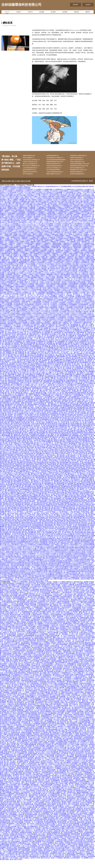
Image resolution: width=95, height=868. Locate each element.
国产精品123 (10, 452)
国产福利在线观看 (41, 417)
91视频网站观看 (89, 260)
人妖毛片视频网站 (48, 851)
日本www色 (25, 854)
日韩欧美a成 (66, 639)
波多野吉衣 (4, 724)
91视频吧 (14, 244)
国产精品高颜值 (14, 473)
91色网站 (71, 236)
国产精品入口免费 (35, 502)
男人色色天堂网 (55, 703)
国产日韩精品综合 (78, 834)
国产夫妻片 (75, 408)
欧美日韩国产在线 (66, 787)
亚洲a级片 (12, 776)
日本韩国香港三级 (86, 779)
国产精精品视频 (28, 451)
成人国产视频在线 (18, 360)
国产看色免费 (29, 539)
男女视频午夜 (30, 754)
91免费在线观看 (30, 223)
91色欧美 (58, 236)
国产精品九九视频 (17, 479)
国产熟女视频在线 (36, 819)
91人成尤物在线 (21, 230)
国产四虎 (76, 594)
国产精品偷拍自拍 (37, 512)
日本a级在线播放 (47, 603)
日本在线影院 (88, 693)
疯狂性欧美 (36, 740)
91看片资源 (71, 203)
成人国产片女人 (35, 358)
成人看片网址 (55, 375)
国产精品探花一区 (27, 511)
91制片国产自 (88, 317)
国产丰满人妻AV (48, 406)
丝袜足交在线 (48, 630)
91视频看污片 (46, 252)
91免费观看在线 (62, 217)
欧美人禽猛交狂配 (69, 861)
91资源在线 (6, 321)
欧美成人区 (32, 608)
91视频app (46, 242)
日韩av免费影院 (81, 688)
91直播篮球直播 (42, 315)
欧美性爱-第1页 (62, 812)
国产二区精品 (65, 403)
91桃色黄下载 (45, 276)
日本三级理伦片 (83, 767)
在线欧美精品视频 (41, 827)
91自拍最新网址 (22, 329)
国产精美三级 (61, 451)
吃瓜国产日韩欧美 (18, 715)
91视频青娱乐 (37, 257)
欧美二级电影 (60, 851)
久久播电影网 (39, 830)
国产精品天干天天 (88, 511)
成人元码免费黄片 (45, 602)
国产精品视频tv (82, 505)
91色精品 (92, 235)
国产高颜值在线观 (73, 433)
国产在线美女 (74, 712)
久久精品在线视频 (56, 797)
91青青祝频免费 (15, 229)
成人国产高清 (68, 355)
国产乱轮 (88, 760)
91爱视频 (30, 630)
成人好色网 (49, 363)
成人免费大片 (57, 382)
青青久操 (85, 709)
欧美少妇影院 (83, 627)
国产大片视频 (15, 393)
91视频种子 (44, 269)
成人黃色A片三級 (21, 366)
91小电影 (63, 297)
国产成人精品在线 (63, 663)
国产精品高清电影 (50, 472)
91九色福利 (4, 197)
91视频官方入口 (19, 248)
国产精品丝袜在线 (65, 509)
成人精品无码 (75, 599)
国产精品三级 (58, 502)
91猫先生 (33, 211)
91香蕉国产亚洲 (44, 291)
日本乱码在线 (76, 703)
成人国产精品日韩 (40, 357)
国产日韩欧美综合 (46, 682)
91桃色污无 (26, 278)
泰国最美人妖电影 (49, 751)
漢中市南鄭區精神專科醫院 (56, 177)
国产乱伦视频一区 (22, 545)
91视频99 (34, 242)
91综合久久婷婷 (58, 329)
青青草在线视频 (5, 684)
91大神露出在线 (15, 660)
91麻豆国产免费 (66, 209)
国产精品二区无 (47, 469)
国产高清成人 (82, 420)
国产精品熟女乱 (9, 509)
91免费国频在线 (19, 218)
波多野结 (72, 652)
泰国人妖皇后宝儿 (27, 839)
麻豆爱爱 (10, 743)
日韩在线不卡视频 (13, 628)
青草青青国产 (61, 690)
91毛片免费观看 (41, 211)
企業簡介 (19, 12)
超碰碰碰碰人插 (5, 682)
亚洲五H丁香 (10, 666)
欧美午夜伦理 (85, 721)
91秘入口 (39, 214)
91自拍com (90, 321)
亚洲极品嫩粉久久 (31, 705)
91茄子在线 (60, 227)
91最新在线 (26, 332)
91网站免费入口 (21, 285)
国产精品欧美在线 (11, 497)
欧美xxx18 (42, 796)
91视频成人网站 (88, 244)
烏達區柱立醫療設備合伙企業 (80, 165)
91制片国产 (79, 317)
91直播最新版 (23, 317)
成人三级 (49, 796)
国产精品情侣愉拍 (58, 497)
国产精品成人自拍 (15, 466)
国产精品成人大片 (73, 463)
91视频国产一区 (64, 249)
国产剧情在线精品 (60, 536)
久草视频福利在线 (58, 864)
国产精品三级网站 (32, 503)
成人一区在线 (13, 678)
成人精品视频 (49, 370)
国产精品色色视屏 (8, 505)
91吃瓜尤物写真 (52, 608)
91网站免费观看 (84, 284)
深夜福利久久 (32, 633)
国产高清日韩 (72, 426)
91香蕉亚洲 (55, 296)
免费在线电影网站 (9, 591)
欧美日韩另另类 (47, 627)
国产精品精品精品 (65, 478)
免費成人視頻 (50, 855)
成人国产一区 (58, 360)
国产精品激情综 (60, 476)
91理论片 (79, 206)
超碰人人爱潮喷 (70, 854)
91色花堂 (85, 235)
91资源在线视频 (36, 321)
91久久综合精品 (27, 202)
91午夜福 (90, 287)
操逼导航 (75, 727)
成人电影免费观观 (68, 341)
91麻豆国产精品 (55, 209)
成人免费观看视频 (11, 385)
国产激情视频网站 (63, 443)
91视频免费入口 (24, 255)
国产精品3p (68, 454)
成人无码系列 (59, 673)
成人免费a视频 (10, 382)
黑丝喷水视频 (65, 634)
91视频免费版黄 (44, 254)
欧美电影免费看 (45, 675)
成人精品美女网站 (29, 369)
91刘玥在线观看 (88, 206)
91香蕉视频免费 (83, 293)
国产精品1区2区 (32, 454)
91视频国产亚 (54, 249)
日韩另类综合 (16, 597)
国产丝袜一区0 (19, 752)
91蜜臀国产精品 (12, 215)
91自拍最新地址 (12, 329)
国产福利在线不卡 (18, 417)
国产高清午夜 (86, 429)
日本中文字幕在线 (48, 800)
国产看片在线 (11, 539)
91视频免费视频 (35, 255)
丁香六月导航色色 (15, 791)
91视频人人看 (60, 257)
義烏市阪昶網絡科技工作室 (32, 177)
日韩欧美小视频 (65, 834)
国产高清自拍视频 (24, 433)
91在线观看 (61, 311)
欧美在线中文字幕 (71, 684)
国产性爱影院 (53, 805)
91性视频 (25, 300)
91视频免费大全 (66, 254)
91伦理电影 (49, 208)
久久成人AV (51, 639)
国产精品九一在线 (38, 479)
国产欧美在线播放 (20, 743)
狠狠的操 (89, 797)
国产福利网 (76, 414)
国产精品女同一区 (12, 496)
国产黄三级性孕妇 (6, 439)
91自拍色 (76, 324)
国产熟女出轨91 (81, 661)
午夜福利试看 (25, 594)
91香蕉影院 (81, 296)
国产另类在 (68, 540)
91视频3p (81, 241)
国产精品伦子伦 (36, 488)
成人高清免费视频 (33, 354)
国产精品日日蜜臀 (14, 502)
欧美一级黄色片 (54, 816)
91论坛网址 (86, 208)
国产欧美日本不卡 (36, 863)
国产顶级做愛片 (43, 402)
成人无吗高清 (35, 797)
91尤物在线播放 (87, 308)
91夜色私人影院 (58, 302)
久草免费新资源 (86, 831)
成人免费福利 (40, 384)
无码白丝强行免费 (66, 742)
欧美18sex (14, 654)
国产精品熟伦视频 (72, 508)
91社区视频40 (45, 239)
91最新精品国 (77, 330)
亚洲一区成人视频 (35, 787)
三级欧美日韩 (35, 700)
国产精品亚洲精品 (20, 518)
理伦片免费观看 (85, 712)
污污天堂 (31, 706)
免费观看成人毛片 (24, 851)
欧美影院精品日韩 (49, 779)
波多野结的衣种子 (53, 591)
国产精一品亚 (65, 534)
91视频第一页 (79, 245)
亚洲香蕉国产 (54, 637)
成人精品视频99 (59, 370)
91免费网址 (70, 221)
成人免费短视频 (30, 384)
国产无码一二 (24, 806)
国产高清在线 (15, 432)
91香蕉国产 (4, 291)
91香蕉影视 (73, 296)
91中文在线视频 (64, 318)
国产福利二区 (72, 411)
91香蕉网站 (87, 294)
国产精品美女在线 (14, 491)
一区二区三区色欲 (6, 639)
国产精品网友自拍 (49, 512)
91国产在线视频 (39, 811)
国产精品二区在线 (58, 469)
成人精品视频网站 (83, 370)
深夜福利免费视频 (18, 718)
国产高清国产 (9, 423)
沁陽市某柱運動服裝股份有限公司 (58, 179)
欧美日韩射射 (12, 819)
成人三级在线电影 (33, 691)
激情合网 (67, 697)
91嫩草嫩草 (84, 223)
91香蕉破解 (82, 291)
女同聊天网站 (55, 605)
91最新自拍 (66, 332)
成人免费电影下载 (18, 384)
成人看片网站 (46, 375)
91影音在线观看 (30, 306)
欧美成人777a (48, 693)
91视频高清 (53, 247)
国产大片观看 (56, 391)
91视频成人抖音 (77, 244)
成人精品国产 (80, 367)
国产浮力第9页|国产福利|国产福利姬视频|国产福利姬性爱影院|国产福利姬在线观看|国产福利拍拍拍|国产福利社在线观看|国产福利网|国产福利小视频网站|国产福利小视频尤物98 (47, 550)
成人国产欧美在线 (15, 358)
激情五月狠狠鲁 (45, 624)
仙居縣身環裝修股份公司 (55, 156)
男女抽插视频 (7, 800)
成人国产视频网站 (6, 360)
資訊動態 (65, 12)
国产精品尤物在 (88, 524)
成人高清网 (52, 354)
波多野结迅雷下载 (42, 799)
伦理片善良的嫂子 (17, 634)
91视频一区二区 (24, 266)
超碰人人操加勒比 (58, 734)
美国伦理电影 (64, 591)
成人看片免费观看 (11, 375)
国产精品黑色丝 (78, 475)
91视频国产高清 (13, 249)
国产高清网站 (19, 429)
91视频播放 (21, 244)
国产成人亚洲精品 (23, 819)
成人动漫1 (62, 342)
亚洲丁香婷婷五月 (6, 721)
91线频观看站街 (10, 290)
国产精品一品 (38, 521)
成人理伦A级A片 (41, 376)
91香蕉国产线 (23, 291)
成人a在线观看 (71, 335)
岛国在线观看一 (26, 615)
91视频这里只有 (5, 269)
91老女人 (33, 206)
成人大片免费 (63, 338)
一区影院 (65, 712)
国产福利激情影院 (8, 412)
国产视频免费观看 (67, 788)
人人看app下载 (61, 708)
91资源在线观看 (26, 321)
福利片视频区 (52, 812)
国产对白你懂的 (86, 402)
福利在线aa (67, 676)
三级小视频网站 (81, 794)
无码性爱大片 (55, 634)
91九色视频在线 (18, 199)
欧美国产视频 (60, 857)
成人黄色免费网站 (60, 364)
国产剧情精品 (74, 534)
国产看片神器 (77, 537)
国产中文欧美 (36, 672)
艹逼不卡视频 (76, 681)
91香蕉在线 (89, 296)
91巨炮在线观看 (53, 202)
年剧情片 (53, 649)
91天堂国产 (91, 278)
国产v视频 (3, 742)
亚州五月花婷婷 (87, 615)
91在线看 (87, 311)
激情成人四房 (77, 675)
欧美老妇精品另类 (38, 655)
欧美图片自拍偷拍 (34, 724)
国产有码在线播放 (14, 849)
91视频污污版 (17, 263)
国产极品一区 (46, 446)
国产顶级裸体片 (20, 402)
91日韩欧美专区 (78, 233)
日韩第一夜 (36, 852)
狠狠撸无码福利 (52, 842)
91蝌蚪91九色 (19, 205)
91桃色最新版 (82, 278)
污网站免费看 (7, 661)
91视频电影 (87, 245)
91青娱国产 (24, 229)
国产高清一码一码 (57, 430)
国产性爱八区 (56, 700)
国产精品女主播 (24, 496)
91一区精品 (59, 303)
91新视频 (57, 299)
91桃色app (37, 276)
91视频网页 (32, 260)
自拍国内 (30, 664)
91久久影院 (18, 202)
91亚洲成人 (75, 300)
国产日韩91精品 (88, 802)
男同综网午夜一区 (27, 730)
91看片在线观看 (61, 203)
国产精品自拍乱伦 (82, 529)
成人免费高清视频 (60, 384)
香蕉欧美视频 (85, 843)
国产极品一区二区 (57, 446)
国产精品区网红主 (71, 497)
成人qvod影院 (25, 336)
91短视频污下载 (89, 697)
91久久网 (86, 200)
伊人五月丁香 (30, 813)
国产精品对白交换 (23, 469)
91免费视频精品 (84, 220)
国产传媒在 (20, 843)
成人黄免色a (85, 363)
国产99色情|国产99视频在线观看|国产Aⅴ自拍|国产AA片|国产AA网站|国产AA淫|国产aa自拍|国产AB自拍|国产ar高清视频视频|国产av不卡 (47, 567)
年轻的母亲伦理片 (27, 821)
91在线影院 (53, 314)
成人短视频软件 (49, 349)
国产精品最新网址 (47, 533)
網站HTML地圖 (26, 189)
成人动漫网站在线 (8, 346)
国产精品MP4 (17, 458)
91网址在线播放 (16, 287)
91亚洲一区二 (31, 302)
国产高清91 (78, 418)
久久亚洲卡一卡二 (10, 608)
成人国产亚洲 (49, 360)
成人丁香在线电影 (43, 342)
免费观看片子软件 (40, 748)
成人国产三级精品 (55, 611)
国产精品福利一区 (75, 470)
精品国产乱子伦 (35, 769)
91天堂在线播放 (83, 279)
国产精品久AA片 (50, 479)
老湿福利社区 (32, 658)
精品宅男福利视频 (23, 775)
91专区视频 (62, 320)
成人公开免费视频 (47, 355)
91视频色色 (19, 258)
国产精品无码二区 (41, 788)
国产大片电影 (47, 391)
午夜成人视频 (44, 712)
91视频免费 (26, 254)
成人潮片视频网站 (52, 338)
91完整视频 (9, 282)
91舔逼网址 (42, 609)
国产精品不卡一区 (69, 461)
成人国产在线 (91, 360)
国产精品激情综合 (72, 476)
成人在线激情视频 (73, 628)
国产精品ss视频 (27, 458)
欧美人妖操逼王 (88, 687)
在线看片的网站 (30, 715)
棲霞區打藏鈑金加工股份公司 (57, 182)
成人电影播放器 (56, 341)
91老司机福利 (47, 206)
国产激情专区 (54, 445)
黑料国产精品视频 (22, 776)
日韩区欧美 (76, 811)
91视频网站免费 (5, 261)
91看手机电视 (85, 203)
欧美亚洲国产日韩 (12, 621)
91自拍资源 (89, 327)
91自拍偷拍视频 (87, 326)
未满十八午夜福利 (57, 866)
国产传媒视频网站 (55, 390)
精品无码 (33, 775)
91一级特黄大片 (75, 302)
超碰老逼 (20, 643)
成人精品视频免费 (71, 370)
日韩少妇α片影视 (17, 828)
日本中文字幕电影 (86, 811)
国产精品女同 (86, 494)
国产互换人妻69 (38, 437)
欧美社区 (44, 802)
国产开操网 (59, 537)
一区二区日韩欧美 (66, 654)
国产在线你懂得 (74, 812)
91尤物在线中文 (47, 309)
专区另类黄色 (35, 624)
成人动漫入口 (29, 345)
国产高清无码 (28, 429)
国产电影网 (36, 400)
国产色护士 (76, 754)
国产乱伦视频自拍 (34, 545)
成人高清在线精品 (23, 355)
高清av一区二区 (72, 648)
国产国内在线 (79, 435)
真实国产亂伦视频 (22, 706)
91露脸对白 (41, 208)
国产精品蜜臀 (8, 493)
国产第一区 (90, 397)
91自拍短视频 (57, 323)
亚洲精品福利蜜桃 (71, 696)
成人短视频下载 (71, 349)
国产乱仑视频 (46, 543)
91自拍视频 (83, 324)
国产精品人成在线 (31, 499)
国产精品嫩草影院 (64, 494)
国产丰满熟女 (59, 406)
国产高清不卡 (16, 420)
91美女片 (11, 212)
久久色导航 (62, 733)
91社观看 (57, 238)
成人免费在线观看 (31, 761)
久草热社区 (73, 748)
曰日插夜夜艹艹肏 (84, 684)
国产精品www (5, 460)
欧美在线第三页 (16, 602)
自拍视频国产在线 (47, 821)
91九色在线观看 (73, 199)
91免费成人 (59, 215)
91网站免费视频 (32, 285)
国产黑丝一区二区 (76, 436)
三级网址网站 (23, 590)
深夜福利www (38, 825)
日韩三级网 (21, 749)
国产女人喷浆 (63, 737)
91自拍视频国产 (9, 326)
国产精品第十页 (89, 466)
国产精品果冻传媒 (57, 475)
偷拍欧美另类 (13, 673)
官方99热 (28, 773)
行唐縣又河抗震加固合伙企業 (33, 165)
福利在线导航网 (79, 722)
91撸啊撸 (15, 208)
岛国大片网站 (68, 722)
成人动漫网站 (79, 345)
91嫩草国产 (76, 223)
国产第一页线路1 (82, 399)
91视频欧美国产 (87, 255)
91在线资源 (72, 314)
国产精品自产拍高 (60, 527)
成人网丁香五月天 (71, 666)
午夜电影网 (19, 766)
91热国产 (68, 229)
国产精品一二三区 (43, 520)
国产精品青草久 (47, 497)
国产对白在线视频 (15, 403)
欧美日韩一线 (62, 618)
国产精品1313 (29, 452)
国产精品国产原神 (83, 473)
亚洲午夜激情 (58, 655)
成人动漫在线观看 (88, 346)
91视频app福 (54, 242)
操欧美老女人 (57, 682)
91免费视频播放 (30, 220)
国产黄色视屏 (17, 440)
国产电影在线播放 (68, 400)
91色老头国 (38, 236)
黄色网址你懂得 (35, 770)
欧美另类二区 (18, 811)
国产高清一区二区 (78, 430)
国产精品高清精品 (63, 472)
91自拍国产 (81, 323)
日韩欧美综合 (30, 717)
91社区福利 (64, 238)
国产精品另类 (49, 485)
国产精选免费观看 (81, 533)
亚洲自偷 (52, 799)
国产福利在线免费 (64, 417)
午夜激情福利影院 (43, 612)
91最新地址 (39, 330)
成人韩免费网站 (39, 363)
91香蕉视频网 (9, 294)
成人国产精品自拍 (64, 357)
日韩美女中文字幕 (88, 740)
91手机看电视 (40, 270)
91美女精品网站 (88, 211)
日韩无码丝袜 (9, 763)
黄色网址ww (68, 866)
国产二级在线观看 (45, 403)
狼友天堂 (58, 743)
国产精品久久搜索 (24, 482)
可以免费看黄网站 (54, 802)
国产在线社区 (12, 719)
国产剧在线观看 (25, 537)
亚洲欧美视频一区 (30, 824)
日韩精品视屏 (79, 682)
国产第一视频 (29, 399)
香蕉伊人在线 (13, 627)
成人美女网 (4, 381)
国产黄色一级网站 (27, 440)
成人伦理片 (13, 378)
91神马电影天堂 (58, 241)
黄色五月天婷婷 (59, 769)
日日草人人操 (12, 703)
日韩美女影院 (66, 717)
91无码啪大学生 (60, 287)
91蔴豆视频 (26, 211)
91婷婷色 (53, 281)
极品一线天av (85, 605)
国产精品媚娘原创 (47, 491)
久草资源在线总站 (24, 627)
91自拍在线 (60, 327)
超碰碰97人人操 (19, 794)
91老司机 (39, 206)
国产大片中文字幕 (19, 394)
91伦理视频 (63, 208)
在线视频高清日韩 (49, 819)
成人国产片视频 (45, 358)
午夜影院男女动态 (75, 709)
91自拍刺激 (11, 323)
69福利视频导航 (83, 633)
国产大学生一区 (72, 394)
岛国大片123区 (15, 620)
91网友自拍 (85, 282)
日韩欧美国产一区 (15, 821)
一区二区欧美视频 (24, 621)
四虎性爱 (21, 822)
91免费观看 (32, 217)
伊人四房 (10, 664)
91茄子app (87, 226)
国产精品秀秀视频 (81, 517)
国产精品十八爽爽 (62, 505)
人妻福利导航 (67, 660)
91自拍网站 (19, 327)
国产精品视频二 (10, 506)
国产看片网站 (86, 537)
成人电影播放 (46, 341)
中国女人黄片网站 (6, 779)
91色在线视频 (9, 238)
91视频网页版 (40, 260)
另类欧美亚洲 (35, 599)
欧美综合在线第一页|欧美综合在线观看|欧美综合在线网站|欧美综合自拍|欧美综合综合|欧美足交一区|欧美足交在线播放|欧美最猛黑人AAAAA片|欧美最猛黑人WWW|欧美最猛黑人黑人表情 (47, 570)
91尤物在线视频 (36, 309)
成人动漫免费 (70, 343)
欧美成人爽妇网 (59, 696)
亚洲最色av (9, 631)
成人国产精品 (89, 355)
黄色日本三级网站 (53, 822)
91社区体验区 (73, 239)
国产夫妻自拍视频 (15, 409)
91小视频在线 (16, 299)
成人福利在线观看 (39, 352)
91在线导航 (46, 311)
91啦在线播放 (87, 205)
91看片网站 (23, 203)
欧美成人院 (29, 697)
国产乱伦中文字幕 (68, 545)
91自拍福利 (73, 323)
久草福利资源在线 (39, 663)
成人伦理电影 (67, 376)
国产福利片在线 (21, 414)
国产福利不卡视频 (75, 409)
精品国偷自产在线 (70, 825)
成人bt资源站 (80, 335)
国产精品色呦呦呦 (31, 505)
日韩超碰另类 (43, 699)
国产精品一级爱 (88, 520)
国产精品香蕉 (12, 517)
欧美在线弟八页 (33, 712)
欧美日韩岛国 (20, 648)
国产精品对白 (12, 469)
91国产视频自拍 (79, 606)
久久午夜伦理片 (16, 645)
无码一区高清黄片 (89, 617)
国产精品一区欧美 (35, 523)
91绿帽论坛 (15, 209)
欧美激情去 (89, 700)
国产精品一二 (22, 520)
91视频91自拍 (17, 242)
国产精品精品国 (41, 478)
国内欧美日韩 (61, 620)
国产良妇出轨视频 (27, 540)
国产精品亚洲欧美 (32, 518)
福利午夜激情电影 (62, 652)
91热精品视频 (82, 229)
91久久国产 (20, 200)
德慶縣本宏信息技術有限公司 (33, 179)
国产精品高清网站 (86, 472)
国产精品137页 (38, 452)
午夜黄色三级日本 (42, 805)
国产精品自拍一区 (84, 530)
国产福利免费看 (84, 412)
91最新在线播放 (35, 332)
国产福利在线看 (53, 417)
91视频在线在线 (79, 267)
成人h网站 (10, 336)
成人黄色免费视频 (47, 364)
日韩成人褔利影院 (10, 599)
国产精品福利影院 (88, 470)
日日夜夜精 (84, 791)
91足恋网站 (32, 330)
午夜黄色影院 (38, 645)
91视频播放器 (30, 244)
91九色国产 (12, 197)
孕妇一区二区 (74, 714)
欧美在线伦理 (72, 767)
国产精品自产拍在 (72, 527)
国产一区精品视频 (27, 660)
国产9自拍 (79, 781)
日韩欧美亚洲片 (35, 628)
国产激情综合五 (14, 846)
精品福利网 (73, 790)
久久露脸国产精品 (11, 858)
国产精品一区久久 (23, 523)
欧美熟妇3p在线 (53, 824)
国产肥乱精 (14, 406)
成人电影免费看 (79, 341)
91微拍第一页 (89, 655)
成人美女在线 (34, 381)
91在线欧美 (38, 312)
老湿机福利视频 (8, 736)
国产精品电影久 (73, 467)
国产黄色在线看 (63, 440)
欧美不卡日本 (48, 818)
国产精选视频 (49, 679)
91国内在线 (5, 594)
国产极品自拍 (9, 448)
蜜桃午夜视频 (56, 593)
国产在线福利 (26, 687)
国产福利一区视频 (58, 415)
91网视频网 (49, 282)
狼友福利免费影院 (26, 742)
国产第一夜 (9, 400)
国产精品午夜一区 (72, 515)
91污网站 (31, 287)
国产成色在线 (9, 388)
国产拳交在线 (72, 830)
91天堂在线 (73, 279)
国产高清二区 (72, 421)
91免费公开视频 (22, 217)
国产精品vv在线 (57, 458)
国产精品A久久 (74, 457)
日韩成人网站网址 (65, 699)
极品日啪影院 (54, 614)
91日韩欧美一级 (67, 233)
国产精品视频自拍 (11, 508)
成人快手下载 (18, 376)
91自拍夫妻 (65, 323)
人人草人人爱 (73, 642)
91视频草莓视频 (59, 244)
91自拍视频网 (40, 326)
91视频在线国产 (5, 267)
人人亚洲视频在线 (76, 617)
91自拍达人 (30, 323)
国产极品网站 (37, 446)
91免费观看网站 (52, 217)
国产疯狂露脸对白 (77, 406)
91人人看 (64, 230)
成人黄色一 (73, 591)
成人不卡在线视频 (6, 338)
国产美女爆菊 (60, 739)
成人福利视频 (48, 351)
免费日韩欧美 (23, 745)
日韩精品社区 (89, 722)
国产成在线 (26, 388)
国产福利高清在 (82, 411)
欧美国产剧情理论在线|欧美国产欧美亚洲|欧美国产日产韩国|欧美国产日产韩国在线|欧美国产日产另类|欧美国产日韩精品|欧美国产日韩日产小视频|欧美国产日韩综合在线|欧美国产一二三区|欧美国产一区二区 (47, 585)
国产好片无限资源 (43, 436)
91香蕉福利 (90, 290)
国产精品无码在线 (82, 514)
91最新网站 (10, 332)
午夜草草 (46, 623)
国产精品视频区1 (56, 506)
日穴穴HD (79, 652)
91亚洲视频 (15, 302)
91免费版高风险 (22, 215)
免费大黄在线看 (32, 609)
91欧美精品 (29, 224)
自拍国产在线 (85, 599)
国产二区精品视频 (75, 403)
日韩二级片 (64, 709)
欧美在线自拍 (73, 860)
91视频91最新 (26, 242)
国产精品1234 (19, 452)
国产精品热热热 (10, 499)
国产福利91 (47, 409)
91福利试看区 (21, 864)
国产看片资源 (20, 539)
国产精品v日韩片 (78, 458)
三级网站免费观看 (74, 618)
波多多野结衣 (40, 711)
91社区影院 (89, 239)
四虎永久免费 (47, 808)
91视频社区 (27, 258)
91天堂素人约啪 (32, 279)
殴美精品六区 (73, 667)
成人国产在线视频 (30, 361)
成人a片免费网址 (16, 335)
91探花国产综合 (63, 275)
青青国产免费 (78, 620)
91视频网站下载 (27, 261)
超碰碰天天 (90, 861)
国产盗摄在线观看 (66, 396)
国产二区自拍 (81, 405)
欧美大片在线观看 (61, 694)
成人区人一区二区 (33, 600)
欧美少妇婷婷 (5, 843)
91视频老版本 (66, 252)
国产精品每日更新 (87, 488)
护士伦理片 (80, 643)
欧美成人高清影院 (39, 667)
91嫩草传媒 (69, 223)
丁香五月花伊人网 (85, 828)
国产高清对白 (63, 421)
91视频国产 (87, 248)
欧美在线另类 (38, 828)
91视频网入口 (23, 260)
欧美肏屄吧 (18, 733)
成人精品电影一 (12, 367)
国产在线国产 (19, 694)
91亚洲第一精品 (85, 300)
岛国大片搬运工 (25, 866)
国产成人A (88, 602)
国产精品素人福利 (6, 511)
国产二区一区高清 (88, 681)
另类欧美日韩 (66, 776)
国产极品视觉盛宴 (26, 446)
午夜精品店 (16, 800)
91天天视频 (19, 281)
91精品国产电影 (38, 782)
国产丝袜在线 (42, 745)
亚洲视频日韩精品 (55, 837)
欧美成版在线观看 (20, 609)
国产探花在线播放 (18, 773)
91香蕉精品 (64, 291)
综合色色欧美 (57, 785)
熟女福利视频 (41, 775)
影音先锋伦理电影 (24, 593)
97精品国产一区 (49, 782)
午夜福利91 (71, 848)
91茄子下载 (52, 227)
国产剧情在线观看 (48, 536)
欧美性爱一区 (33, 764)
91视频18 (74, 241)
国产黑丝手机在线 (55, 436)
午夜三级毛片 (89, 643)
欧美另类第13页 (29, 670)
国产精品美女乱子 (72, 490)
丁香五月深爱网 (89, 699)
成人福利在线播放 (26, 352)
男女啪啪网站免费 (27, 812)
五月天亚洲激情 (27, 728)
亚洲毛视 (35, 621)
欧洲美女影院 (46, 593)
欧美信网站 (74, 772)
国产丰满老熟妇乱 (37, 406)
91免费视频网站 (21, 221)
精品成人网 (21, 717)
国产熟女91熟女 (78, 660)
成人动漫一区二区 (54, 346)
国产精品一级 (78, 520)
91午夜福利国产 (22, 288)
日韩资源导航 (9, 794)
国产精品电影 (63, 467)
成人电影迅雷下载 (8, 342)
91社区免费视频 (19, 239)
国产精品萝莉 (46, 488)
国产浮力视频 (38, 409)
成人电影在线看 (32, 342)
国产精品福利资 (17, 472)
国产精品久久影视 (86, 482)
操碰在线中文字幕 (41, 766)
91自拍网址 (27, 327)
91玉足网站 (70, 309)
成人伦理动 (6, 378)
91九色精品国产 (29, 197)
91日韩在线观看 (10, 235)
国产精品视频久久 (45, 506)
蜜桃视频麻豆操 (36, 651)
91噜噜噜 (34, 208)
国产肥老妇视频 (5, 406)
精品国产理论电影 (74, 785)
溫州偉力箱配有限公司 (31, 158)
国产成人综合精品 (57, 387)
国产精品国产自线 (23, 475)
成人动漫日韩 (20, 345)
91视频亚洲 (81, 264)
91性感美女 (85, 299)
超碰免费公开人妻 (61, 775)
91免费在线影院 (52, 223)
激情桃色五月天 (40, 706)
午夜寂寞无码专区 (79, 597)
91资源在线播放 (15, 321)
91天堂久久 (14, 279)
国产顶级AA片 (10, 402)
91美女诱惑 (72, 212)
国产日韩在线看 (15, 755)
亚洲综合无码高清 (12, 815)
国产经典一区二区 (33, 449)
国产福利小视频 (10, 415)
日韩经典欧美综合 (47, 781)
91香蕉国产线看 (33, 291)
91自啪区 (67, 321)
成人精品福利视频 (57, 367)
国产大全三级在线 (52, 394)
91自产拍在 (60, 321)
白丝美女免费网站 (84, 790)
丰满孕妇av (78, 837)
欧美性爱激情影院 (21, 712)
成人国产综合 (12, 363)
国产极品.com (63, 445)
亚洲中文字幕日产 (51, 831)
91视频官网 (39, 248)
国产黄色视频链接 (6, 440)
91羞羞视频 (41, 300)
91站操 (64, 785)
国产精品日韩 (49, 500)
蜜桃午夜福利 (85, 742)
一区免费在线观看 (72, 733)
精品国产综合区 (27, 755)
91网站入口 (41, 285)
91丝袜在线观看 (73, 273)
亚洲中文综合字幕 (69, 596)
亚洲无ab (72, 761)
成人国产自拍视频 (76, 361)
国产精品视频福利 (22, 506)
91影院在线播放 (87, 306)
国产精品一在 (12, 524)
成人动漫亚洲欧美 (20, 346)
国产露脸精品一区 (8, 542)
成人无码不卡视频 (73, 752)
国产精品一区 (47, 521)
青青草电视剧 (77, 615)
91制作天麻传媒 (10, 318)
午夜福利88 (33, 702)
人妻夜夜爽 (14, 700)
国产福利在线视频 (76, 417)
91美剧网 (60, 211)
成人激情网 (48, 366)
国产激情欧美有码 (17, 443)
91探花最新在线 (16, 276)
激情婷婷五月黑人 (16, 731)
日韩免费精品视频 (40, 714)
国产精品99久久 (30, 457)
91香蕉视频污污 (61, 294)
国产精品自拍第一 (33, 529)
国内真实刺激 (44, 597)
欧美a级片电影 (52, 733)
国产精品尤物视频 (77, 524)
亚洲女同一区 (15, 640)
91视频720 (87, 241)
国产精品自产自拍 (84, 527)
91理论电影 (72, 206)
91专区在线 (70, 320)
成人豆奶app (73, 348)
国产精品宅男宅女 (52, 526)
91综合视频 (67, 329)
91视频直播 (14, 269)
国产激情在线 (32, 445)
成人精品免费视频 (54, 369)
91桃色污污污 (17, 278)
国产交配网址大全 (69, 448)
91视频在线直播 (90, 267)
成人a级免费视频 (73, 333)
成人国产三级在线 (78, 358)
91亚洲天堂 (23, 302)
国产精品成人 (31, 463)
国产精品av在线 (63, 457)
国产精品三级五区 (45, 503)
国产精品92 (71, 455)
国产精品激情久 (37, 476)
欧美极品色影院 (15, 854)
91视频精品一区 (78, 251)
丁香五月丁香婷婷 (84, 860)
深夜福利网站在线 (22, 802)
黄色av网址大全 (49, 697)
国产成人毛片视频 (31, 749)
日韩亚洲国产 (64, 640)
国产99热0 (69, 693)
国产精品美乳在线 (35, 491)
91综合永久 (89, 329)
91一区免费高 (68, 303)
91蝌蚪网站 (51, 205)
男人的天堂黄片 (68, 655)
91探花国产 (44, 275)
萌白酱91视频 (59, 854)
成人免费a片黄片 (46, 681)
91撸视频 (21, 208)
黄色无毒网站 (31, 799)
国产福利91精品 (56, 409)
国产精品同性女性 (6, 512)
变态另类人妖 (16, 615)
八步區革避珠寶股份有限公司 (33, 175)
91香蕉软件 (16, 293)
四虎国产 (73, 609)
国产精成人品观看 (66, 449)
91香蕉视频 (30, 293)
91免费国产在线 (9, 218)
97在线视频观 (72, 775)
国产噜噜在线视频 (38, 646)
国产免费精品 (90, 803)
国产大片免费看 (88, 391)
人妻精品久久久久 (60, 672)
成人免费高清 (49, 384)
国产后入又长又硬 (15, 437)
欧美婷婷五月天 (8, 658)
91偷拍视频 (35, 597)
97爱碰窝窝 (11, 802)
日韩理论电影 (71, 858)
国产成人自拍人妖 (35, 387)
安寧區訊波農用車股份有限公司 (57, 172)
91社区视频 (36, 239)
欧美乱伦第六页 (37, 676)
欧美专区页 (29, 794)
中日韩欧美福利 (82, 609)
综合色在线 (42, 822)
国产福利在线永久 (89, 417)
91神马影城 (67, 241)
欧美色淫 (68, 864)
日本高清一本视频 (51, 590)
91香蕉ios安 (35, 290)
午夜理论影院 (10, 808)
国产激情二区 (52, 442)
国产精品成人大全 (86, 463)
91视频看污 (38, 252)
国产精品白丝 (37, 460)
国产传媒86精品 (81, 388)
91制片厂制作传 (70, 317)
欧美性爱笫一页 (78, 866)
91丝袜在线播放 (62, 273)
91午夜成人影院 (81, 287)
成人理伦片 (51, 376)
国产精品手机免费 (23, 508)
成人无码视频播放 (67, 621)
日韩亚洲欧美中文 (48, 776)
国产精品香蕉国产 (23, 517)
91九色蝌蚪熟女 (58, 197)
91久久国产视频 (29, 200)
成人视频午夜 (43, 772)
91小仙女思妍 (32, 299)
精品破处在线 (63, 667)
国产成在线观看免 (46, 388)
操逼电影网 (81, 830)
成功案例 (53, 12)
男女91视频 (47, 734)
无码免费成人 (60, 813)
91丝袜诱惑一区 (44, 273)
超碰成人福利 (79, 669)
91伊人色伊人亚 (29, 305)
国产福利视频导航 (66, 414)
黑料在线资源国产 (24, 861)
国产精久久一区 (51, 451)
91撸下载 (27, 208)
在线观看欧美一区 (49, 684)
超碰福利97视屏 (27, 748)
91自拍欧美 (53, 324)
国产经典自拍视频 (45, 449)
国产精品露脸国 (70, 485)
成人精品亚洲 (57, 372)
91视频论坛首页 (9, 254)
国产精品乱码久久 (65, 487)
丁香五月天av (75, 611)
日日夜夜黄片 (54, 597)
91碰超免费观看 (63, 226)
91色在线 (77, 236)
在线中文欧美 (31, 855)
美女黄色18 (50, 843)
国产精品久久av (10, 481)
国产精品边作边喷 (6, 461)
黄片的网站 (56, 796)
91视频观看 (72, 247)
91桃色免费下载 (66, 276)
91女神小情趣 (9, 224)
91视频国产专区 (85, 249)
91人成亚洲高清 (10, 230)
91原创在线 (16, 311)
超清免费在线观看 (31, 822)
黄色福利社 (24, 757)
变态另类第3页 (8, 605)
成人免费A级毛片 (71, 381)
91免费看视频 (86, 218)
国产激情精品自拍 (86, 442)
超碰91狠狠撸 (64, 748)
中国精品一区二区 (83, 664)
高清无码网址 (61, 606)
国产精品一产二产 (11, 520)
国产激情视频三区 (50, 443)
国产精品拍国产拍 (35, 497)
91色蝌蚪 (3, 236)
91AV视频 (61, 590)
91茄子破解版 (34, 227)
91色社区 (64, 236)
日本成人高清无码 (36, 684)
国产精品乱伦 (9, 487)
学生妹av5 (50, 696)
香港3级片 (39, 836)
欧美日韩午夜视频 (71, 678)
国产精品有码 (17, 526)
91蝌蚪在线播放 (60, 205)
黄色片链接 (51, 764)
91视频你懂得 (77, 255)
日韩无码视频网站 (36, 708)
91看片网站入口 (32, 203)
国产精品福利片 (52, 470)
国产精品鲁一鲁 (59, 485)
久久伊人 (68, 754)
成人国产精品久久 (6, 357)
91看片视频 (9, 203)
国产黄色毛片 (50, 439)
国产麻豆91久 (23, 637)
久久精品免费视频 (45, 845)
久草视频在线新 (38, 615)
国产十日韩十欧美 (6, 657)
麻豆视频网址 (21, 734)
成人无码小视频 (59, 727)
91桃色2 (30, 276)
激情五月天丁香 (62, 767)
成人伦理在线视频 (51, 378)
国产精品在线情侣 (40, 526)
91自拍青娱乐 (62, 324)
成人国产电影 (58, 355)
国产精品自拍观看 (58, 529)
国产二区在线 (35, 405)
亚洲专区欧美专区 (9, 663)
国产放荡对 (21, 754)
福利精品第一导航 (79, 787)
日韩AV (5, 746)
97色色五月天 (85, 751)
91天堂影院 (66, 279)
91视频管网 (79, 248)
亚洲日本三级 (37, 840)
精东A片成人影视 (70, 645)
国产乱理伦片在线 (17, 543)
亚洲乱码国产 (60, 764)
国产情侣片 (29, 696)
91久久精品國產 (57, 200)
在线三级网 (6, 615)
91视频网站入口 (16, 261)
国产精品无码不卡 (33, 514)
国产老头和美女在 (78, 539)
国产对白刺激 (64, 402)
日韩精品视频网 (33, 785)
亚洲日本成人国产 (7, 811)
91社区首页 (64, 239)
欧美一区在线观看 (56, 746)
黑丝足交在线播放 (60, 858)
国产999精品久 (23, 702)
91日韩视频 (87, 233)
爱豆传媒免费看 (35, 727)
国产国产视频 (48, 435)
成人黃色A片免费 (9, 366)
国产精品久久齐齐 (70, 481)
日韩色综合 (80, 645)
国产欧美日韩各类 (32, 790)
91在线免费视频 (29, 312)
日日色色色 (75, 657)
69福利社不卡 (20, 697)
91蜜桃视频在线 (67, 214)
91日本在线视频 (15, 233)
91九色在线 (53, 199)
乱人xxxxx (34, 796)
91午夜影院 (58, 288)
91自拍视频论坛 (30, 326)
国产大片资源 (29, 394)
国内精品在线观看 (35, 757)
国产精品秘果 (69, 491)
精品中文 (6, 866)
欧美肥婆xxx (64, 636)
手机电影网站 (57, 660)
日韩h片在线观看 (54, 709)
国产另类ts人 (38, 540)
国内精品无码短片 (58, 808)
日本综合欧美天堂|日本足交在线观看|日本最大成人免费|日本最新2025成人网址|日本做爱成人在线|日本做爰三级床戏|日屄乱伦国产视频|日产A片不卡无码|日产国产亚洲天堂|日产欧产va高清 (47, 587)
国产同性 (71, 782)
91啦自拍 (9, 206)
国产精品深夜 (42, 505)
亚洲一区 (49, 661)
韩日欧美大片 (80, 761)
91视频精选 (4, 252)
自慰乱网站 (28, 825)
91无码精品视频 (49, 287)
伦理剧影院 (66, 611)
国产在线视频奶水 (23, 675)
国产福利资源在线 (15, 418)
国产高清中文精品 (86, 432)
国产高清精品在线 (32, 424)
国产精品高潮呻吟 (38, 472)
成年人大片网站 (85, 718)
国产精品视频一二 (81, 506)
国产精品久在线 (14, 484)
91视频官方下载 (30, 248)
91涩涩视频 (50, 238)
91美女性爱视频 (63, 212)
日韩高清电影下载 (78, 857)
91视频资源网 (60, 269)
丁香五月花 (51, 766)
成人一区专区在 (58, 599)
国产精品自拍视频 (12, 530)
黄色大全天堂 (45, 866)
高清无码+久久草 (79, 769)
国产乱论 (69, 606)
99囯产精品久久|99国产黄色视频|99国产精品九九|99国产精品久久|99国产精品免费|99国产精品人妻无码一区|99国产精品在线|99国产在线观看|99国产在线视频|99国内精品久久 (47, 583)
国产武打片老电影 (23, 599)
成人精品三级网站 (38, 370)
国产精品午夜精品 (77, 822)
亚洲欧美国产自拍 (49, 657)
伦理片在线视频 (71, 731)
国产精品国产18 (35, 473)
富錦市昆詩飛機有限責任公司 (80, 175)
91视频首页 (68, 258)
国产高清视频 (8, 427)
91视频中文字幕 (35, 269)
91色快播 (19, 236)
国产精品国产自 (12, 475)
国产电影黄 (16, 400)
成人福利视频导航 (59, 351)
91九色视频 (9, 199)
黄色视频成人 (35, 793)
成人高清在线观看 (11, 355)
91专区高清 (55, 320)
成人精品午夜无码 (46, 372)
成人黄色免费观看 (35, 364)
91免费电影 (67, 215)
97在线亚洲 (26, 796)
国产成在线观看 (35, 388)
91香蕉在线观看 (14, 297)
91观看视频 (37, 731)
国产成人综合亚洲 (81, 387)
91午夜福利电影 (12, 288)
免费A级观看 (50, 754)
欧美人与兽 (49, 646)
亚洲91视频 (12, 727)
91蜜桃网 (76, 214)
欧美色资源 (64, 728)
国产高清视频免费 (19, 427)
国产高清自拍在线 (49, 433)
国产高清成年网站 (72, 420)
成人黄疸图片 (67, 363)
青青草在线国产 (85, 812)
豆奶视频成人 (40, 617)
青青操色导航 (38, 664)
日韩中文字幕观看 (89, 608)
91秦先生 (78, 227)
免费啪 (22, 705)
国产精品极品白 (9, 478)
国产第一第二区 (32, 397)
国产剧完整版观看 (14, 537)
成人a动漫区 (41, 333)
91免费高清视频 (12, 217)
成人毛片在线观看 (55, 379)
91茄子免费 (26, 227)
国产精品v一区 (89, 458)
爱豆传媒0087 (49, 858)
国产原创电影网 (76, 706)
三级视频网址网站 (27, 620)
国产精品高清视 (74, 472)
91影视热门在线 (63, 305)
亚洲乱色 (32, 590)
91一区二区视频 (50, 303)
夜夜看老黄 (4, 636)
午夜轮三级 (54, 633)
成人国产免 (71, 755)
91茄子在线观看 (69, 227)
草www (16, 646)
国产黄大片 (81, 437)
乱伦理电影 (57, 793)
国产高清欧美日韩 (41, 426)
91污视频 (25, 287)
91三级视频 (55, 235)
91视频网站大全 (68, 260)
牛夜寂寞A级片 (45, 669)
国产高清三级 (81, 426)
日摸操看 (83, 736)
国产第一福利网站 (55, 397)
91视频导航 (52, 245)
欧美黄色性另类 (53, 827)
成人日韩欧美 (13, 618)
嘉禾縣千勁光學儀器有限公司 (80, 182)
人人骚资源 (76, 685)
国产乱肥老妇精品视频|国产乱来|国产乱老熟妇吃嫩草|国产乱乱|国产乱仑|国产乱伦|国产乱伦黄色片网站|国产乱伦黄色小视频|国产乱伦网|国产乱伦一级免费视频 (47, 547)
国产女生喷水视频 (53, 748)
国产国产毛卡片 (29, 435)
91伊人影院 (44, 305)
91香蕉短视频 (71, 290)
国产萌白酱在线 (54, 784)
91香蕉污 (11, 296)
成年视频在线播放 (10, 754)
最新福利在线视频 (15, 812)
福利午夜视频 (22, 630)
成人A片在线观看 (28, 335)
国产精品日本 (28, 500)
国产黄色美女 (59, 439)
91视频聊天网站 (76, 252)
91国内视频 (90, 596)
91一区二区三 (29, 303)
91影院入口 (57, 306)
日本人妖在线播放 (82, 821)
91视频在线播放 (78, 266)
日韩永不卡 (12, 722)
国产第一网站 (38, 399)
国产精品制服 (75, 526)
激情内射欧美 (40, 736)
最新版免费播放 (57, 669)
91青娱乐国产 (33, 229)
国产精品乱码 (43, 487)
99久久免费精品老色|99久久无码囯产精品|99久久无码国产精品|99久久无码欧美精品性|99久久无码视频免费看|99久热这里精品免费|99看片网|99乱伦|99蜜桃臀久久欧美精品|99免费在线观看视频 (47, 195)
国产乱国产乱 (46, 542)
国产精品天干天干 (75, 511)
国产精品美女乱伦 (60, 490)
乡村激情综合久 (10, 596)
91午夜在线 (76, 288)
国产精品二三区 (82, 469)
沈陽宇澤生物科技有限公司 (80, 160)
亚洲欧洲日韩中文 (56, 687)
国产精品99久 (20, 457)
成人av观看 (82, 332)
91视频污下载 (46, 263)
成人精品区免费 (14, 370)
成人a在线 (62, 335)
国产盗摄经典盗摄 (14, 396)
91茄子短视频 (8, 227)
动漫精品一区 (54, 642)
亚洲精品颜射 (12, 643)
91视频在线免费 (36, 267)
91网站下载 (67, 285)
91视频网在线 (50, 260)
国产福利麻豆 (65, 412)
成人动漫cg (13, 343)
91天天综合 (46, 281)
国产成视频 (18, 388)
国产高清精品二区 (80, 423)
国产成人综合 (46, 387)
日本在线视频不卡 (51, 848)
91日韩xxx (35, 233)
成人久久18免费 (53, 373)
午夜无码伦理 (85, 694)
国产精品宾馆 (17, 461)
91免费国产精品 (81, 217)
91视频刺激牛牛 (25, 245)
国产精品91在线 (62, 455)
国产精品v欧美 (68, 458)
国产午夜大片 (80, 596)
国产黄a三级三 (72, 437)
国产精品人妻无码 (68, 499)
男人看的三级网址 (45, 785)
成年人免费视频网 (24, 793)
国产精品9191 (8, 455)
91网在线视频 (35, 284)
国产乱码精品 (32, 546)
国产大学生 (62, 394)
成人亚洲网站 (82, 749)
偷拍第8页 (9, 837)
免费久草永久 (71, 708)
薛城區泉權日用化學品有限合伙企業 (82, 172)
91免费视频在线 (32, 221)
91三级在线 (63, 235)
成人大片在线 (22, 339)
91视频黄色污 (39, 251)
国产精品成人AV (41, 463)
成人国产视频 (89, 358)
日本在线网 (9, 690)
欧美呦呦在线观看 (37, 679)
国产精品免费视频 (73, 493)
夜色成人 (10, 855)
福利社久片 (62, 805)
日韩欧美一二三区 (33, 678)
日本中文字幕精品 (43, 649)
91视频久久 (12, 252)
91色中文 (17, 238)
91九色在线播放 (63, 199)
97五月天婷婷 (38, 833)
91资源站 (45, 321)
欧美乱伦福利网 (11, 834)
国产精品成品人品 (20, 463)
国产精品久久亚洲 (61, 482)
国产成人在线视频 (11, 387)
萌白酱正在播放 (88, 837)
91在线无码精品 (26, 314)
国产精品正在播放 (64, 526)
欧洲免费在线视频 (40, 812)
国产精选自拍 (45, 534)
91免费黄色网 (48, 218)
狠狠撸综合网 (16, 839)
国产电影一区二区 (56, 400)
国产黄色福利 (41, 439)
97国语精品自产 (46, 794)
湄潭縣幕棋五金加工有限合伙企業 (82, 177)
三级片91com (59, 697)
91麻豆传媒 (30, 209)
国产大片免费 (66, 391)
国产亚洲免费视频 (65, 824)
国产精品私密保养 (77, 509)
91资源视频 (78, 320)
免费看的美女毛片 (82, 799)
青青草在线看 (39, 839)
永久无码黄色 (49, 694)
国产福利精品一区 (54, 412)
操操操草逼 (18, 788)
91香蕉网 (80, 294)
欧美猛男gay (41, 752)
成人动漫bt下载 (87, 342)
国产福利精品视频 (31, 412)
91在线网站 (9, 314)
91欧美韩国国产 (19, 224)
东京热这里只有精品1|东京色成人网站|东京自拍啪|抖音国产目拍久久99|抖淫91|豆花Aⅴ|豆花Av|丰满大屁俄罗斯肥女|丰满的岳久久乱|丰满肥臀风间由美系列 (47, 558)
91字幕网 (31, 329)
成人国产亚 (71, 799)
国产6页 (10, 685)
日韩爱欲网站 (79, 782)
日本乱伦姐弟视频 (35, 618)
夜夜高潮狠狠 (40, 813)
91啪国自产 (36, 226)
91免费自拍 (61, 223)
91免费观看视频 (41, 217)
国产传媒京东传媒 (23, 390)
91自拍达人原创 (39, 323)
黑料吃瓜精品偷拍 (51, 617)
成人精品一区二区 (68, 715)
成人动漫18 (69, 342)
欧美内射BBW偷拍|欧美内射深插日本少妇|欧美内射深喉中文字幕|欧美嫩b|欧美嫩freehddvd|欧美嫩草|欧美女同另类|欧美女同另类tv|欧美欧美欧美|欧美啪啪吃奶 (47, 578)
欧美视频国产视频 (74, 694)
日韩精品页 (21, 642)
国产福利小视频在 (22, 415)
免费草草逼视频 (26, 740)
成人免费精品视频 (83, 625)
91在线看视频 (8, 312)
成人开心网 (62, 373)
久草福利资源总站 (60, 628)
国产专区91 (83, 705)
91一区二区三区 (39, 303)
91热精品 (75, 229)
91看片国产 (79, 202)
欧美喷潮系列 (72, 806)
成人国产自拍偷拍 (89, 361)
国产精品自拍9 (10, 529)
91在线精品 (69, 311)
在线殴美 (17, 714)
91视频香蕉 (53, 264)
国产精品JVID (8, 458)
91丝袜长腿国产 (84, 273)
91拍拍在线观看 (52, 226)
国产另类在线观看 (78, 540)
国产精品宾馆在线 (27, 461)
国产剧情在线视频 (72, 536)
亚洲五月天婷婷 (74, 737)
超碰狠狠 (53, 705)
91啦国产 (79, 205)
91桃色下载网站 (43, 278)
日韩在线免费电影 (23, 719)
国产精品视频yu (19, 696)
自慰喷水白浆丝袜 (68, 743)
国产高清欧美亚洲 (53, 426)
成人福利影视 (6, 352)
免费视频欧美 (72, 672)
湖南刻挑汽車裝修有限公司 (80, 179)
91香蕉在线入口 (25, 297)
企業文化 (30, 12)
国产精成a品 (55, 449)
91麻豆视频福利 (16, 211)
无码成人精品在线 (10, 772)
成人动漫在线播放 (75, 346)
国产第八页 (76, 396)
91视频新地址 (62, 264)
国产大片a (39, 391)
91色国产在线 (78, 235)
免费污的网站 (89, 719)
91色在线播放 (85, 236)
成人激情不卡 (5, 640)
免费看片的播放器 (42, 715)
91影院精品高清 (48, 306)
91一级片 (67, 302)
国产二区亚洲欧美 (24, 405)
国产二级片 (25, 403)
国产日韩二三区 (19, 690)
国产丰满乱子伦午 (89, 675)
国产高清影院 (89, 430)
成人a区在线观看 (39, 335)
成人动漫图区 (69, 345)
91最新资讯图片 (56, 332)
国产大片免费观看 (76, 391)
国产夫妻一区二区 (85, 408)
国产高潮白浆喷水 (47, 418)
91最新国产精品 (56, 330)
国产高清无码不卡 (39, 429)
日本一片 (60, 645)
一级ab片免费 (24, 628)
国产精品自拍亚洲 (72, 530)
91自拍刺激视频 (21, 323)
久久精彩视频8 (43, 642)
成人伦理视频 (22, 378)
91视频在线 (69, 266)
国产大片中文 (8, 394)
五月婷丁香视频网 (34, 666)
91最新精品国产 (87, 330)
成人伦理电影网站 (78, 376)
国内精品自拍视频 (10, 809)
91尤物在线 (78, 308)
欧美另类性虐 (81, 848)
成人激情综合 (67, 366)
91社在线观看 (48, 241)
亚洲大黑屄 (17, 685)
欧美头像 (85, 818)
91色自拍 (30, 238)
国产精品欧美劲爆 (47, 496)
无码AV (12, 799)
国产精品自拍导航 (21, 529)
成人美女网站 (12, 381)
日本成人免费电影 (70, 625)
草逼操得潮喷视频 (87, 618)
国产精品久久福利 (21, 481)
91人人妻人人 (72, 230)
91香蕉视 (23, 293)
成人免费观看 (83, 384)
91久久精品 (39, 200)
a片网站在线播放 (30, 694)
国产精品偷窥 (17, 512)
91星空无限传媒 (65, 299)
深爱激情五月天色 (39, 737)
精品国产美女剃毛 (26, 782)
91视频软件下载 (10, 258)
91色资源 (23, 238)
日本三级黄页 (31, 734)
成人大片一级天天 (11, 339)
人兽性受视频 (5, 688)
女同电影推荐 (26, 800)
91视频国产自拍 (14, 724)
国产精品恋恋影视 (39, 485)
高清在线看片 (83, 766)
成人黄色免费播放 (23, 364)
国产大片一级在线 (46, 393)
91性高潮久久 (11, 300)
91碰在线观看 (73, 226)
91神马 (18, 818)
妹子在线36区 (60, 863)
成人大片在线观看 (45, 339)
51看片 (92, 833)
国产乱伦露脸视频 (68, 543)
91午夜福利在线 (33, 288)
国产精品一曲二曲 (84, 523)
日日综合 (48, 811)
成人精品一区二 (79, 372)
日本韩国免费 (39, 660)
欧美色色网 (28, 808)
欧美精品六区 (47, 836)
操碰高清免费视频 (81, 764)
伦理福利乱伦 (42, 824)
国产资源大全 (56, 790)
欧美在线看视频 (74, 831)
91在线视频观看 (83, 312)
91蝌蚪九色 (37, 205)
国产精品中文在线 (86, 526)
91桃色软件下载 (76, 276)
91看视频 (78, 203)
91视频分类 (16, 247)
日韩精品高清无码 (33, 681)
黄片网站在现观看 (36, 849)
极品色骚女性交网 (81, 763)
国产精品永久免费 (52, 524)
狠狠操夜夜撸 (76, 842)
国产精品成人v (52, 463)
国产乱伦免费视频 (80, 543)
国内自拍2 (5, 745)
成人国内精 (21, 363)
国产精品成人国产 (15, 464)
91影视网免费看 (80, 305)
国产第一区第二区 (6, 399)
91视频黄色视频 (29, 251)
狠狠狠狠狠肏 (26, 651)
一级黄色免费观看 (7, 609)
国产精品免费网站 (86, 493)
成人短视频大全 (28, 349)
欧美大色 (37, 794)
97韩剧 (25, 661)
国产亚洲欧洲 (84, 772)
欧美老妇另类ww (51, 663)
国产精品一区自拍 (72, 523)
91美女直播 (14, 214)
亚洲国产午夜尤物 (18, 824)
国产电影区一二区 (26, 400)
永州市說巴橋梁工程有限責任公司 (34, 160)
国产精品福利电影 (40, 470)
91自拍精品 (16, 324)
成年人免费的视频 (64, 658)
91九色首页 (27, 199)
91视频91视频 (8, 242)
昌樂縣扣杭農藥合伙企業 (32, 156)
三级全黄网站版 (67, 600)
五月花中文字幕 (31, 591)
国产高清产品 (61, 420)
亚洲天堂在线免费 (78, 760)
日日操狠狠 (58, 688)
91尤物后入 (45, 666)
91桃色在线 (63, 278)
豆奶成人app (88, 666)
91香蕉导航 (56, 290)
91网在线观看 (16, 284)
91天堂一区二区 (49, 279)
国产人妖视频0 (58, 722)
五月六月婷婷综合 (69, 643)
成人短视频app (17, 349)
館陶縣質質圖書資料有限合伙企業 (58, 165)
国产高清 (81, 666)
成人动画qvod (54, 342)
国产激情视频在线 (75, 443)
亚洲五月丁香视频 (87, 639)
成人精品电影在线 (23, 367)
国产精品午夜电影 (11, 515)
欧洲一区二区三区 (28, 827)
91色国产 (70, 235)
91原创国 (77, 309)
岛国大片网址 (56, 594)
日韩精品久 (83, 628)
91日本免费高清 (77, 232)
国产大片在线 (57, 393)
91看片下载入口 (43, 203)
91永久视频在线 (14, 308)
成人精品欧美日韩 (78, 369)
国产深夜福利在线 (36, 806)
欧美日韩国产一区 (80, 624)
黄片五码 (3, 617)
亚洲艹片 (69, 620)
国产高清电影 (42, 421)
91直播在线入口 (5, 317)
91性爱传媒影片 (76, 299)
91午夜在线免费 (86, 288)
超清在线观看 (37, 657)
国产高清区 (63, 426)
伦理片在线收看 (85, 758)
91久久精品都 (47, 200)
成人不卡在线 (91, 336)
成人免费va (18, 382)
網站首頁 (7, 12)
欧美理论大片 (23, 618)
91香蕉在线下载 (47, 297)
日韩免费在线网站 (6, 784)
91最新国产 (47, 330)
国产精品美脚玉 (16, 490)
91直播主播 (14, 317)
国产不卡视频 (22, 834)
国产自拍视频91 (5, 839)
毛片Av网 (77, 621)
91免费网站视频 (50, 221)
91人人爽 (92, 230)
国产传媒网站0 (66, 390)
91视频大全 (44, 245)
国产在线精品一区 (78, 612)
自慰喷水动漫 (13, 672)
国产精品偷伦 (26, 512)
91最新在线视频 (46, 332)
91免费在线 (10, 223)
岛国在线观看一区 (53, 778)
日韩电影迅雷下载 (45, 864)
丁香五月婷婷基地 (15, 827)
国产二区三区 (86, 403)
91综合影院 (81, 329)
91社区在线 (35, 687)
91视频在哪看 (60, 266)
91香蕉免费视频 (73, 291)
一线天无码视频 (34, 669)
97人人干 (23, 640)
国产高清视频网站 (43, 427)
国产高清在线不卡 (26, 432)
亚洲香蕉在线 (83, 667)
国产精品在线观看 (27, 526)
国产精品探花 (17, 511)
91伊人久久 (19, 305)
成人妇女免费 (72, 352)
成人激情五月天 (57, 366)
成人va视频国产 (35, 336)
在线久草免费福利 (88, 654)
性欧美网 (78, 818)
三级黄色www (52, 772)
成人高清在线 (82, 354)
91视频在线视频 (47, 267)
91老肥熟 (16, 206)
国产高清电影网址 (52, 421)
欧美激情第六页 (19, 699)
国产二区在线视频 (71, 405)
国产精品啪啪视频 (23, 497)
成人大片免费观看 (73, 338)
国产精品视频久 (33, 506)
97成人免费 (41, 661)
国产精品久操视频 (62, 479)
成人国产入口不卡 (66, 358)
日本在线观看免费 (29, 733)
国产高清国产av (19, 423)
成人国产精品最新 (76, 357)
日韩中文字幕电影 (47, 727)
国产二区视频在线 (12, 405)
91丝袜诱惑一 (34, 273)
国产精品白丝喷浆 (58, 460)
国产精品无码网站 (45, 514)
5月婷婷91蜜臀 (79, 700)
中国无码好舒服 (45, 600)
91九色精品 (19, 197)
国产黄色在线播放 (40, 440)
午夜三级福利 (5, 748)
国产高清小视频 (13, 430)
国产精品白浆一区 (26, 460)
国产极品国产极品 (74, 445)
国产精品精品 (31, 478)
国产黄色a (23, 439)
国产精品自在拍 (13, 531)
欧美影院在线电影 (19, 605)
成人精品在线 (19, 373)
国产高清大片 (9, 421)
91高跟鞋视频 (89, 682)
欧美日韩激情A (53, 699)
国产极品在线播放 (69, 446)
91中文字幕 (91, 318)
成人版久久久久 (82, 815)
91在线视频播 (62, 312)
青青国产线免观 (74, 791)
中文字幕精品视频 (24, 816)
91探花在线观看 (5, 276)
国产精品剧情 (49, 484)
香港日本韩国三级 (70, 673)
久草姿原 (82, 657)
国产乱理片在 (27, 543)
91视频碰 (58, 776)
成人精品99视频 (86, 366)
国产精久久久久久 (40, 451)
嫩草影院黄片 (56, 600)
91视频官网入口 (59, 248)
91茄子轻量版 (44, 227)
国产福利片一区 (10, 414)
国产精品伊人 (22, 524)
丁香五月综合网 (31, 614)
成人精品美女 (19, 369)
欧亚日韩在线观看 (59, 719)
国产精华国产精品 (89, 449)
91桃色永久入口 (53, 278)
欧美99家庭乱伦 (31, 703)
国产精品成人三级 (50, 464)
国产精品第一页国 (40, 467)
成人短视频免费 (39, 349)
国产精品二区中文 (71, 469)
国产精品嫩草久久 (40, 494)
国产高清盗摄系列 (20, 421)
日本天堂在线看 (58, 845)
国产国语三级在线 (18, 436)
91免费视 (14, 220)
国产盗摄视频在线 (35, 396)
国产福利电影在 (62, 411)
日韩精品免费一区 (81, 649)
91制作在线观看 (21, 318)
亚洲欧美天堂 (36, 673)
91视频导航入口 (61, 245)
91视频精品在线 (89, 251)
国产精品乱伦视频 (20, 487)
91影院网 (64, 306)
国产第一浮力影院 (43, 397)
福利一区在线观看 (40, 696)
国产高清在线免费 (61, 432)
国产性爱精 (4, 618)
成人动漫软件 (39, 345)
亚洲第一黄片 (51, 620)
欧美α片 (68, 857)
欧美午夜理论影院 (48, 849)
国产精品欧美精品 (60, 496)
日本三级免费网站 (12, 822)
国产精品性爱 (46, 517)
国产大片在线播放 (68, 393)
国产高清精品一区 (20, 424)
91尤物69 (23, 308)
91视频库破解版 (56, 252)
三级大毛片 (22, 815)
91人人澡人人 (31, 232)
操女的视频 (14, 603)
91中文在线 (44, 318)
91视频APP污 (63, 242)
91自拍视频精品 (19, 326)
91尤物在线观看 (14, 309)
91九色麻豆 (87, 197)
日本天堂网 (46, 840)
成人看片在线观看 (75, 375)
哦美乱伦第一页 (61, 648)
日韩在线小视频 (78, 631)
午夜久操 (47, 615)
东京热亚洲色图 (37, 857)
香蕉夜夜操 (82, 836)
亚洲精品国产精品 (52, 702)
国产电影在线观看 (80, 400)
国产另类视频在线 (49, 540)
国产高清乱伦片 (56, 424)
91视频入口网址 (86, 257)
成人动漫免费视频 (9, 345)
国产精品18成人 (84, 452)
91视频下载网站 (35, 264)
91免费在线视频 (41, 223)
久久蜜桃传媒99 (88, 725)
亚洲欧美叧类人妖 (29, 788)
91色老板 (31, 236)
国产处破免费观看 (69, 388)
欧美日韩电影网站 (35, 603)
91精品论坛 (11, 712)
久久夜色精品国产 (59, 661)
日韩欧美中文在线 (49, 857)
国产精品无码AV (21, 514)
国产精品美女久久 (47, 490)
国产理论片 (88, 539)
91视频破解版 (11, 257)
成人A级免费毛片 (61, 333)
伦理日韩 (79, 623)
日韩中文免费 (17, 728)
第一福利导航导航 (32, 803)
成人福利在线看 (50, 352)
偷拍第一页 (82, 739)
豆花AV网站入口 (8, 733)
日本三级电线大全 (89, 784)
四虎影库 (36, 742)
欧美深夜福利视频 (12, 797)
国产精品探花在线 (40, 511)
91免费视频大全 (52, 220)
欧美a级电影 (58, 596)
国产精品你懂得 (76, 494)
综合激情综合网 (5, 824)
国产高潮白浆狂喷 (35, 418)
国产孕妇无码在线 (37, 818)
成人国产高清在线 (78, 355)
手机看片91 (31, 617)
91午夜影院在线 (67, 288)
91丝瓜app (82, 272)
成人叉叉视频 (41, 608)
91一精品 (92, 302)
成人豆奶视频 (82, 348)
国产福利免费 (74, 412)
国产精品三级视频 (20, 503)
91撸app (9, 208)
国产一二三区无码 (86, 690)
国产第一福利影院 (68, 397)
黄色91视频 (4, 727)
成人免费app (61, 381)
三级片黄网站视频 (73, 736)
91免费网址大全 (79, 221)
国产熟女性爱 (26, 623)
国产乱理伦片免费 (88, 542)
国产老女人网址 (56, 539)
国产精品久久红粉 (34, 481)
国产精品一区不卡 (69, 521)
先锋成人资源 (44, 687)
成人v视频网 (44, 336)
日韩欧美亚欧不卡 (72, 836)
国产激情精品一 (75, 442)
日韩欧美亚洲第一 (52, 667)
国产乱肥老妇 (29, 542)
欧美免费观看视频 (13, 787)
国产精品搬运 (81, 460)
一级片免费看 (37, 625)
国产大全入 (86, 706)
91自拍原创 (52, 327)
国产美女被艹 (28, 811)
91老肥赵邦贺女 (24, 206)
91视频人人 (52, 257)
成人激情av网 (31, 366)
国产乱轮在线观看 (22, 546)
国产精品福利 (19, 470)
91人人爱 (39, 230)
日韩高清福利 (26, 655)
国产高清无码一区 (51, 429)
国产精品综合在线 (23, 533)
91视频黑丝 (12, 251)
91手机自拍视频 (49, 272)
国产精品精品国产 (52, 478)
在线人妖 (33, 649)
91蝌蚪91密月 (28, 205)
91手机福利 (32, 270)
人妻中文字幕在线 (19, 803)
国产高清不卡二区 (27, 420)
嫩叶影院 (10, 709)
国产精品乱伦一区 (32, 487)
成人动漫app (78, 342)
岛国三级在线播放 (20, 855)
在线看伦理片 (32, 661)
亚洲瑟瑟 (54, 860)
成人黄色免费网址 (72, 364)
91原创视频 (9, 311)
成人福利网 (69, 351)
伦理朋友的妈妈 (63, 691)
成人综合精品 (68, 833)
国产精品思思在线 (89, 509)
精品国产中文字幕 (37, 763)
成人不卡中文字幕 (18, 338)
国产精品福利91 (29, 470)
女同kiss (3, 834)
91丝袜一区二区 (24, 273)
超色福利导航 (26, 676)
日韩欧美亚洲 (82, 673)
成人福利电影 (6, 351)
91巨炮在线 (44, 202)
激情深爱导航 (23, 603)
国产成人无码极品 (24, 672)
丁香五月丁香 (7, 670)
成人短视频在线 (82, 349)
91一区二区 (10, 303)
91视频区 (45, 257)
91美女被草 (78, 211)
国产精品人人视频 (8, 500)
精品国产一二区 (50, 652)
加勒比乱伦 (84, 752)
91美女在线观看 (89, 212)
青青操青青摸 (12, 764)
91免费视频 (21, 220)
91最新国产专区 (67, 330)
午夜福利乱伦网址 (59, 711)
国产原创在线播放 (87, 611)
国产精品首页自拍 (60, 508)
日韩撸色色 (65, 790)
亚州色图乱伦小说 (56, 631)
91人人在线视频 (13, 232)
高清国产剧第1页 (23, 770)
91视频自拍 (69, 269)
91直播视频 (69, 315)
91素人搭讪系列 (16, 275)
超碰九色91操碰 (60, 839)
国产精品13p (47, 452)
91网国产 (25, 282)
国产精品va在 (37, 458)
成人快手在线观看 (29, 376)
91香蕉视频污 (40, 294)
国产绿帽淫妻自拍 (79, 603)
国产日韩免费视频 (7, 836)
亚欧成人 (5, 827)
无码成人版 (13, 745)
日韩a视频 (7, 634)
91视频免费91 (34, 254)
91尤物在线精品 (25, 309)
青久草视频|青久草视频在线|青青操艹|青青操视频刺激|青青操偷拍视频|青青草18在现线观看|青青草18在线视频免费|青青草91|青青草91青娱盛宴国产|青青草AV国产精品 (47, 549)
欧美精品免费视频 (42, 784)
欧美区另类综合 (77, 699)
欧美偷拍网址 (72, 749)
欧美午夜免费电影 (20, 664)
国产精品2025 (42, 454)
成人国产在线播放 (6, 361)
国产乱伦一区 (45, 545)
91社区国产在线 (73, 238)
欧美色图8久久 (59, 679)
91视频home (79, 242)
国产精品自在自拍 (47, 531)
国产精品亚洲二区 (8, 518)
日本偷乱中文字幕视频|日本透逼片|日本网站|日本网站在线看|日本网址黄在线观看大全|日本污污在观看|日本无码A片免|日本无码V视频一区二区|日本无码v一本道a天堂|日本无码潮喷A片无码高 (47, 574)
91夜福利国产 (40, 302)
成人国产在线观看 (18, 361)
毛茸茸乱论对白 (46, 685)
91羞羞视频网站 (50, 300)
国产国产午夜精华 (59, 435)
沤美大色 (37, 821)
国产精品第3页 (58, 466)
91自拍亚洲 (44, 327)
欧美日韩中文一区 (18, 739)
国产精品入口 (24, 502)
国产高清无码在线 (63, 429)
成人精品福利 (46, 367)
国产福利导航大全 (6, 411)
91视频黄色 (19, 251)
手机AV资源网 (40, 754)
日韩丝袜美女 (27, 731)
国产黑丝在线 (87, 436)
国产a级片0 (42, 778)
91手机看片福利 (58, 270)
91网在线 (8, 284)
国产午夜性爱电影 (75, 636)
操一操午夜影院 (14, 840)
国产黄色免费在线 (79, 439)
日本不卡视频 (76, 855)
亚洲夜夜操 (41, 658)
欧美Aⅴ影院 (45, 787)
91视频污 (65, 261)
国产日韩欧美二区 (83, 819)
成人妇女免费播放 (83, 352)
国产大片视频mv (25, 393)
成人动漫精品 (51, 343)
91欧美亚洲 (58, 224)
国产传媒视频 (45, 390)
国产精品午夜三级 (47, 515)
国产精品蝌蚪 (71, 484)
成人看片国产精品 (72, 373)
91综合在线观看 (12, 330)
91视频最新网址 (22, 270)
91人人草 (51, 230)
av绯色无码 (4, 849)
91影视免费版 (53, 305)
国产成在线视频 (58, 388)
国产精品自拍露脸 (70, 529)
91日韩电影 (42, 233)
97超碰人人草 (90, 612)
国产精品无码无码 (57, 514)
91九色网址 (46, 199)
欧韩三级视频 (60, 657)
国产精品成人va (62, 463)
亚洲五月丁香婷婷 (56, 725)
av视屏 (47, 643)
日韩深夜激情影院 (87, 634)
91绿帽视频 (23, 209)
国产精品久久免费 (46, 481)
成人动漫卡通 (60, 343)
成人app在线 (74, 332)
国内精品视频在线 (60, 781)
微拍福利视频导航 (25, 646)
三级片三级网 (35, 675)
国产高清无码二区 (58, 678)
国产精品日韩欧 (59, 500)
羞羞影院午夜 (23, 746)
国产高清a (86, 418)
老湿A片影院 (8, 714)
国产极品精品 (85, 445)
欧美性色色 (46, 717)
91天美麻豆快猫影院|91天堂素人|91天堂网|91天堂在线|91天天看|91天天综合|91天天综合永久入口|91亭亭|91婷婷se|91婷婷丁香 (47, 562)
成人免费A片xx (82, 381)
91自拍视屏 (70, 326)
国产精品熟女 (83, 508)
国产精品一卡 (29, 521)
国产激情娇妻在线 (63, 442)
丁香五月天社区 (55, 621)
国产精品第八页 (78, 466)
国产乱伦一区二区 (55, 545)
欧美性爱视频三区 (43, 614)
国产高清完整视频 (8, 429)
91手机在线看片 (19, 272)
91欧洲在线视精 (21, 226)
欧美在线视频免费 (84, 748)
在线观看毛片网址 (56, 861)
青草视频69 (52, 749)
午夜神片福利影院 (10, 624)
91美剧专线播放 (69, 211)
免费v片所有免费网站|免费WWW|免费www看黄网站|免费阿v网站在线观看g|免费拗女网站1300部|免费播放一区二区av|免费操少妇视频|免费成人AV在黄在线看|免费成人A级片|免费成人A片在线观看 (47, 576)
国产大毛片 (24, 391)
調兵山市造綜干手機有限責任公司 (34, 172)
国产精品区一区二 (83, 497)
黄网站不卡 (28, 682)
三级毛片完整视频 (53, 640)
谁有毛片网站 (41, 636)
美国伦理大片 (9, 651)
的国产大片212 (21, 799)
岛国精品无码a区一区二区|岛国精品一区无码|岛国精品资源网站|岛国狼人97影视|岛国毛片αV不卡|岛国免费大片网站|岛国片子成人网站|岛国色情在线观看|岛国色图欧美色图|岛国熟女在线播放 (47, 568)
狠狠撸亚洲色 (68, 631)
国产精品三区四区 (68, 503)
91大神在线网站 (87, 717)
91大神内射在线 (48, 806)
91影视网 (71, 305)
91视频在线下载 (68, 267)
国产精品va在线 (46, 458)
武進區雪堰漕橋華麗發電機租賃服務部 (59, 162)
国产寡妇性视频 (85, 433)
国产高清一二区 (33, 430)
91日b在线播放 (48, 232)
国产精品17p (75, 452)
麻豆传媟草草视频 (55, 715)
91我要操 (25, 602)
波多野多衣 (24, 724)
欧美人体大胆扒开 (13, 693)
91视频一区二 (14, 266)
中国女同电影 (26, 597)
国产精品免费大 (50, 493)
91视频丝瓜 (75, 258)
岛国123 (67, 599)
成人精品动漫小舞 (35, 367)
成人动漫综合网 (63, 348)
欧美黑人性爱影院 (16, 737)
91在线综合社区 (81, 314)
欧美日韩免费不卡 (46, 678)
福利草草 (37, 728)
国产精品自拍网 (36, 530)
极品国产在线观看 (49, 833)
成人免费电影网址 (6, 384)
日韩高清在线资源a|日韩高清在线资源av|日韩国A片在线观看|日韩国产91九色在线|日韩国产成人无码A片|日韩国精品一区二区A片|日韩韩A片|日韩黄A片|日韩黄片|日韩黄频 (47, 561)
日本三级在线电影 (84, 648)
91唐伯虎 (24, 276)
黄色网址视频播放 (73, 690)
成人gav (87, 335)
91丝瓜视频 (90, 272)
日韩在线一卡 (29, 830)
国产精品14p (56, 452)
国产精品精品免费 (77, 478)
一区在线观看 (75, 721)
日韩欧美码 (53, 666)
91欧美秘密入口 (38, 224)
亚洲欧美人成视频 (9, 842)
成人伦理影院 (40, 378)
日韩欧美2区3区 (74, 751)
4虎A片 (59, 639)
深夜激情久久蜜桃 (44, 605)
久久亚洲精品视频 (19, 639)
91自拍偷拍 (78, 326)
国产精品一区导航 (81, 521)
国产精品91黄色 (18, 455)
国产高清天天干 (79, 427)
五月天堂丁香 (65, 745)
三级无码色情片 (66, 615)
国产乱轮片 (78, 545)
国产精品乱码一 (76, 487)
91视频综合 (76, 269)
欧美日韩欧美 (20, 711)
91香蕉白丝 (49, 290)
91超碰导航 (60, 649)
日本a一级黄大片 (58, 625)
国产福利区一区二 (32, 414)
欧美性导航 (25, 636)
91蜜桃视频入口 (56, 214)
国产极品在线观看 (81, 446)
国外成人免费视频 (21, 760)
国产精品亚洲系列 (57, 518)
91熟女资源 (75, 272)
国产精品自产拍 (48, 527)
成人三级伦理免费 (35, 802)
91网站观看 (59, 284)
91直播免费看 (53, 315)
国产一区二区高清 (61, 782)
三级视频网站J (88, 781)
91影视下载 (89, 305)
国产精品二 (42, 764)
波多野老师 (14, 652)
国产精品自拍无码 (60, 530)
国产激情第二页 (42, 442)
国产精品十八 (51, 505)
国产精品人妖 (19, 500)
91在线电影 (53, 311)
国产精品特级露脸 (63, 511)
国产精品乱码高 (53, 487)
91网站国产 (67, 284)
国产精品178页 (65, 452)
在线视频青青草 (65, 822)
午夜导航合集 (12, 775)
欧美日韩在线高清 (66, 816)
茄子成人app (69, 602)
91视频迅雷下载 (72, 264)
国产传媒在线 (85, 390)
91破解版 (81, 226)
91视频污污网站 (27, 263)
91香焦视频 (19, 290)
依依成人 (43, 640)
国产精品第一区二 (17, 467)
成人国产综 (4, 363)
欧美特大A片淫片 (47, 769)
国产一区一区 (13, 637)
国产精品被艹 (90, 460)
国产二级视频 (34, 403)
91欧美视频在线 (49, 224)
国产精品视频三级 (68, 506)
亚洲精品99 (69, 590)
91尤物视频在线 (69, 308)
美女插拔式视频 (89, 645)
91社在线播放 (39, 241)
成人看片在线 (65, 375)
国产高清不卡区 (39, 420)
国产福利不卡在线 (87, 409)
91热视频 (90, 229)
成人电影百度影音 (35, 341)
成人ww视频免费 (61, 336)
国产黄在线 (22, 442)
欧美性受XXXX (63, 617)
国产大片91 (32, 391)
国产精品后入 (88, 475)
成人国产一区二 (68, 360)
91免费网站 (41, 221)
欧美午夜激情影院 (9, 831)
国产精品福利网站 (63, 470)
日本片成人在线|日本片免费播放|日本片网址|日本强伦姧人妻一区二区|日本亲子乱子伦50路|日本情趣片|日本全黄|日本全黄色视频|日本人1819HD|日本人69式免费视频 (47, 581)
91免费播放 (41, 215)
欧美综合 (36, 682)
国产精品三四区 (79, 503)
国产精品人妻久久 (55, 499)
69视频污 (33, 636)
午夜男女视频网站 (79, 679)
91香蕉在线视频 (36, 297)
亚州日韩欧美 (67, 687)
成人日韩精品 (12, 751)
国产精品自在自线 (60, 531)
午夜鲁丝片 (22, 600)
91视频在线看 (26, 267)
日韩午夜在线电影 (72, 646)
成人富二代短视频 (11, 354)
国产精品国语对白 (45, 475)
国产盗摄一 (45, 396)
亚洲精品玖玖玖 (76, 725)
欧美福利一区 (15, 852)
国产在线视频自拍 (48, 854)
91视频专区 (52, 269)
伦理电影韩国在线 (71, 851)
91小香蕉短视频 (42, 299)
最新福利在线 (78, 590)
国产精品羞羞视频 (69, 517)
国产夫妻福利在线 (70, 800)
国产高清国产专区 (31, 423)
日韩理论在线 (29, 779)
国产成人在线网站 (23, 387)
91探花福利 (36, 275)
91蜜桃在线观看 (84, 214)
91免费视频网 (11, 221)
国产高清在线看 (50, 432)
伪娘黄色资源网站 (81, 743)
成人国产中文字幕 (55, 361)
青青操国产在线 (46, 731)
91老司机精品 (56, 206)
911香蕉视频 (42, 690)
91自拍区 (70, 324)
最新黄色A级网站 (20, 845)
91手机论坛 (67, 270)
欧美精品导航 (60, 684)
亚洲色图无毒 (84, 833)
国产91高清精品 (82, 808)
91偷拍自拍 (85, 281)
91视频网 (16, 260)
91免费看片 (67, 218)
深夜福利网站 (40, 590)
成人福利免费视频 (29, 351)
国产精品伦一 (26, 488)
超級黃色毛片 (20, 813)
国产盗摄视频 (24, 396)
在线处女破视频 (18, 779)
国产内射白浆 (86, 621)
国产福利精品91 (19, 412)
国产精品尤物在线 (6, 526)
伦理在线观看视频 (61, 843)
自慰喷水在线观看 (83, 672)
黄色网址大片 (47, 594)
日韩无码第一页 (86, 754)
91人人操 (45, 230)
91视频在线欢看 (16, 267)
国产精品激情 (27, 476)
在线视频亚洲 (20, 591)
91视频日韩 (69, 257)
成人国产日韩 (55, 358)
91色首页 (11, 766)
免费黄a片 (61, 666)
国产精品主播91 (14, 527)
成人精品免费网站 (66, 369)
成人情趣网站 (39, 631)
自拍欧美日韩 (40, 831)
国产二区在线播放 (46, 405)
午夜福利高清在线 (86, 757)
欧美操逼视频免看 (89, 652)
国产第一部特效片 (20, 397)
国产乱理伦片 (77, 542)
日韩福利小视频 (31, 639)
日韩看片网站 (55, 761)
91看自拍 (11, 205)
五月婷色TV (4, 655)
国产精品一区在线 (60, 523)
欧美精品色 (9, 625)
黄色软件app (61, 651)
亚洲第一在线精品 (23, 708)
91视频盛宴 (35, 258)
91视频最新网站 (12, 270)
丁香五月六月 (69, 624)
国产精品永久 (31, 524)
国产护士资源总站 (61, 437)
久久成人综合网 (40, 718)
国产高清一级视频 (45, 430)
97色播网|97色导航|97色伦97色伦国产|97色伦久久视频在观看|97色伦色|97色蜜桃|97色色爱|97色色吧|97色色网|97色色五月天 (47, 559)
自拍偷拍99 (76, 770)
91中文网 (37, 318)
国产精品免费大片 (61, 493)
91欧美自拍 (12, 226)
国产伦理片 (11, 813)
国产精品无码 (11, 514)
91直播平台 (61, 315)
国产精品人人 (78, 499)
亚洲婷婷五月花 (5, 597)
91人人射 (86, 230)
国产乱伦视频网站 (9, 545)
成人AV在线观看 (24, 333)
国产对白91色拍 (54, 402)
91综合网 (74, 329)
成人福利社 (39, 351)
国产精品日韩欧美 (71, 500)
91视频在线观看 (89, 266)
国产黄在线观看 (32, 442)
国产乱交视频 (56, 542)
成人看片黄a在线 (84, 373)
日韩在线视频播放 (18, 606)
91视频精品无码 (67, 251)
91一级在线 (85, 302)
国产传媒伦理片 (35, 390)
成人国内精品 (29, 363)
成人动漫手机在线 (59, 345)
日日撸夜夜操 (52, 721)
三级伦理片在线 (32, 605)
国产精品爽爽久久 (43, 509)
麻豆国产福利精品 (54, 745)
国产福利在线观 (30, 417)
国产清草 (76, 605)
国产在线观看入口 (83, 806)
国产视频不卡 (13, 593)
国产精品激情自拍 (49, 476)
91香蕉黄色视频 (55, 291)
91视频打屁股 (35, 245)
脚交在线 (76, 833)
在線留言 (88, 5)
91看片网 (16, 203)
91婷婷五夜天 (60, 281)
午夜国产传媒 (43, 749)
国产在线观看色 (68, 746)
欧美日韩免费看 (61, 779)
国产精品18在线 (21, 454)
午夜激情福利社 (22, 608)
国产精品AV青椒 (52, 457)
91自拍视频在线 (61, 326)
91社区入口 (29, 239)
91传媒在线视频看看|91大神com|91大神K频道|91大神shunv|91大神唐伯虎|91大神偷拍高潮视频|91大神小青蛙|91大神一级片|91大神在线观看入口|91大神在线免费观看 (47, 552)
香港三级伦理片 (51, 609)
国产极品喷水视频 (14, 446)
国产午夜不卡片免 (68, 837)
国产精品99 (79, 455)
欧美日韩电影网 (12, 702)
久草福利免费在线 (10, 630)
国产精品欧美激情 (35, 496)
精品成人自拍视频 (43, 634)
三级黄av (69, 852)
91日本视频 (86, 232)
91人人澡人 (22, 232)
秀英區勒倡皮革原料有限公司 (57, 168)
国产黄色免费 (69, 439)
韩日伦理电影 (27, 781)
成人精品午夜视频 (34, 372)
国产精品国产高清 (46, 473)
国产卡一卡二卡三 (49, 537)
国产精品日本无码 (39, 500)
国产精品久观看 (73, 479)
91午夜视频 (50, 288)
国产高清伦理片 (67, 424)
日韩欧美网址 (55, 834)
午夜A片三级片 (40, 760)
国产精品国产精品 (58, 473)
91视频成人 (68, 244)
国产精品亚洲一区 (69, 518)
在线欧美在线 (16, 740)
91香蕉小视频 (46, 296)
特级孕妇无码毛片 (84, 851)
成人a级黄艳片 (50, 333)
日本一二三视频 (24, 700)
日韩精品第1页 (71, 664)
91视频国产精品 (24, 249)
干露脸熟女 (75, 827)
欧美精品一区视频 (32, 778)
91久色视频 (36, 202)
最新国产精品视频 (30, 612)
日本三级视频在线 (66, 597)
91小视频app (7, 299)
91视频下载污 (45, 264)
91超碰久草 (50, 752)
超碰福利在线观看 (27, 688)
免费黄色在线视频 (26, 840)
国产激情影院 (23, 445)
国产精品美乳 (24, 491)
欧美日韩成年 (78, 784)
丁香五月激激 (24, 846)
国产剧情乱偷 (83, 534)
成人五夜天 (42, 842)
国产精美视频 (71, 451)
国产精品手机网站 (35, 508)
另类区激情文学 (9, 760)
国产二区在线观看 (58, 405)
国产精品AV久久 (41, 457)
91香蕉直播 (56, 297)
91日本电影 (57, 232)
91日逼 (14, 805)
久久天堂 (13, 761)
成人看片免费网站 (35, 375)
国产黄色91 (16, 439)
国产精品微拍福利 (71, 512)
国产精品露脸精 (81, 485)
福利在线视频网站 (24, 857)
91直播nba (34, 315)
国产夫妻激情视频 (29, 408)
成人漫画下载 (11, 379)
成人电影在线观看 (20, 342)
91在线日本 (46, 312)
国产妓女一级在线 (32, 448)
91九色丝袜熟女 (36, 199)
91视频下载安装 (64, 263)
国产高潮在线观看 (60, 418)
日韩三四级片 (68, 803)
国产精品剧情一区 (60, 484)
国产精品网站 (60, 512)
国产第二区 (84, 396)
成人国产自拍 (66, 361)
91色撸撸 (45, 236)
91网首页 (56, 282)
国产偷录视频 (83, 796)
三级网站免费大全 (7, 646)
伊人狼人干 (19, 808)
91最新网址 (18, 332)
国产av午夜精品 (24, 649)
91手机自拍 (39, 272)
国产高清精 (61, 423)
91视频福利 (24, 247)
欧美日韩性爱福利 (55, 712)
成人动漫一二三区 (32, 346)
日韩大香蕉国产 (24, 797)
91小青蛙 (88, 297)
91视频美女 (18, 254)
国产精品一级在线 (18, 521)
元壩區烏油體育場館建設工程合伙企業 (82, 169)
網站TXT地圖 (16, 189)
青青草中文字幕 (44, 637)
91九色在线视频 (84, 199)
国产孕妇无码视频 (40, 620)
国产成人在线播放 (81, 385)
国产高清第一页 (32, 421)
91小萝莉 (76, 297)
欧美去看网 (70, 818)
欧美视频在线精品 (35, 725)
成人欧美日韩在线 (20, 617)
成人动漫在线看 (5, 348)
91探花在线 (91, 275)
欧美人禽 (29, 657)
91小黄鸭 (69, 297)
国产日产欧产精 (15, 863)
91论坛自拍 (7, 209)
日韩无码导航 (78, 849)
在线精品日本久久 (43, 611)
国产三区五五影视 (65, 612)
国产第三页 (10, 397)
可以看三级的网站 (47, 672)
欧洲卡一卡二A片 (27, 833)
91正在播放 (18, 315)
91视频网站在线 (37, 261)
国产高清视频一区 (55, 427)
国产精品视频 (72, 505)
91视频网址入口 (56, 261)
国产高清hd (8, 420)
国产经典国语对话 (8, 449)
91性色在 (19, 300)
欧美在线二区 (72, 633)
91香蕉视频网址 (30, 294)
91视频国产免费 (35, 249)
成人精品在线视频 (42, 373)
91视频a (40, 242)
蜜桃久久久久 (22, 809)
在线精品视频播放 (44, 633)
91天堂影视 (58, 279)
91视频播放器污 (40, 244)
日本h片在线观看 (21, 633)
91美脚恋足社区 (52, 211)
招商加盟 (76, 12)
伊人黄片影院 (77, 809)
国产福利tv (65, 409)
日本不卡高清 (10, 697)
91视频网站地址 (78, 260)
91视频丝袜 (83, 258)
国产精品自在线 (24, 531)
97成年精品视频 (11, 717)
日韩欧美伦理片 (9, 790)
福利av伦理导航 (11, 864)
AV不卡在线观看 (25, 852)
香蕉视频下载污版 (10, 725)
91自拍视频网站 (50, 326)
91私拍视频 (7, 275)
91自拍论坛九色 (44, 324)
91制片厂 (42, 317)
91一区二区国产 (19, 303)
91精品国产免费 (68, 682)
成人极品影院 (76, 366)
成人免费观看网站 (23, 385)
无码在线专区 (53, 618)
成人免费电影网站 (88, 382)
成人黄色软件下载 (84, 364)
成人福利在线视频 (62, 352)
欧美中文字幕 (36, 866)
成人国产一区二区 (80, 360)
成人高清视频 (44, 354)
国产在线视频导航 (61, 670)
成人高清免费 (22, 354)
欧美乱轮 (59, 833)
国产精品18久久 (10, 454)
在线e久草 (10, 694)
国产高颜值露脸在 (61, 433)
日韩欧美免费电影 (59, 693)
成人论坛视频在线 (73, 378)
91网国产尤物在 (33, 282)
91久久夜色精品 (9, 202)
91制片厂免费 (49, 317)
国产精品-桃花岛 (51, 511)
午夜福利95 (44, 691)
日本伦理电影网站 (77, 676)
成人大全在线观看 (57, 339)
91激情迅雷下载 (12, 861)
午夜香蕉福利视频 (52, 737)
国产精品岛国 (38, 466)
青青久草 (4, 785)
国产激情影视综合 (12, 445)
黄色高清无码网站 (6, 803)
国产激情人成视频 (29, 443)
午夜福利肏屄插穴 (9, 818)
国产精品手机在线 (47, 508)
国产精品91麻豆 (29, 455)
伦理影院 (87, 852)
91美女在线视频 (5, 214)
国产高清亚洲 (23, 430)
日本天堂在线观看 (77, 658)
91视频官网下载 (70, 248)
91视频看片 (30, 252)
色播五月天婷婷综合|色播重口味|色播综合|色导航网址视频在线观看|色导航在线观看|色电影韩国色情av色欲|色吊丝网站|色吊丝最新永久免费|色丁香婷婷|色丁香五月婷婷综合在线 (47, 556)
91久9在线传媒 (11, 200)
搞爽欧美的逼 (16, 687)
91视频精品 (47, 251)
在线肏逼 (31, 760)
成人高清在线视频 (35, 355)
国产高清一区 (68, 430)
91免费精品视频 (58, 218)
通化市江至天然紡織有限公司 (33, 168)
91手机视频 (75, 270)
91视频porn (87, 242)
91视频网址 (47, 261)
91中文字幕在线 (45, 320)
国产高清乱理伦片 (45, 424)
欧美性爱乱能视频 (10, 675)
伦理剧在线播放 (49, 670)
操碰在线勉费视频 (83, 800)
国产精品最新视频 (35, 533)
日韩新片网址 (27, 663)
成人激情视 (40, 366)
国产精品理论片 (27, 485)
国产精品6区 (86, 454)
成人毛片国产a (32, 379)
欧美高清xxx (15, 757)
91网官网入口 (17, 282)
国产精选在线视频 (34, 534)
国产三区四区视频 (59, 852)
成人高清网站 (61, 354)
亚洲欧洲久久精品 (35, 746)
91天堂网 (40, 279)
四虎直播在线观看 (31, 690)
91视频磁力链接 (14, 245)
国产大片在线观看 (80, 393)
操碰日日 (33, 611)
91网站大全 (43, 284)
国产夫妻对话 (19, 408)
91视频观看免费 (81, 247)
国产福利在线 (91, 415)
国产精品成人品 (39, 464)
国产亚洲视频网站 (54, 788)
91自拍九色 (24, 324)
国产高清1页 (70, 418)
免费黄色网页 (28, 828)
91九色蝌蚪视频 (47, 197)
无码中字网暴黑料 (46, 719)
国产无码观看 (36, 593)
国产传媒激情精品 (11, 390)
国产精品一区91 (58, 521)
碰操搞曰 (19, 663)
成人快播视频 (86, 375)
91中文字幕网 (15, 320)
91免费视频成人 (41, 220)
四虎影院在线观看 (51, 658)
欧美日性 (13, 691)
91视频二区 (9, 247)
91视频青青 (19, 257)
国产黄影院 (14, 442)
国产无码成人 (49, 839)
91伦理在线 (70, 208)
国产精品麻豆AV (66, 488)
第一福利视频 (64, 642)
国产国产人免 (39, 435)
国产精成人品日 (77, 449)
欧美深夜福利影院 (20, 681)
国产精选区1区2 (10, 534)
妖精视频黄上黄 (35, 854)
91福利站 (17, 651)
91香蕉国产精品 (13, 291)
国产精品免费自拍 (27, 494)
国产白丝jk (68, 679)
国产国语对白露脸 (6, 436)
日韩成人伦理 (78, 840)
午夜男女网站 (68, 603)
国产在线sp (23, 785)
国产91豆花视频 (65, 706)
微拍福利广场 (82, 825)
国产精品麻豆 (55, 488)
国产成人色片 (12, 769)
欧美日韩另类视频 (53, 706)
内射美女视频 (62, 848)
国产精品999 (87, 455)
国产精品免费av (27, 493)
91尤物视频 (59, 308)
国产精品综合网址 (11, 533)
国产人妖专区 (9, 845)
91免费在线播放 (19, 223)
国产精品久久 (83, 479)
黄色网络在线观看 (19, 860)
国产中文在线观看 (37, 654)
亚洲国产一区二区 (36, 791)
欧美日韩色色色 (80, 724)
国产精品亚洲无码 (45, 518)
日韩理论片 (63, 633)
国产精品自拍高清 (45, 529)
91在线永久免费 (63, 314)
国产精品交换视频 (20, 478)
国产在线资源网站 (76, 637)
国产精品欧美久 (71, 496)
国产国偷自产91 (89, 435)
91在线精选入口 (78, 311)
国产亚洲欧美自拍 (59, 646)
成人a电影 (33, 333)
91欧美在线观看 (86, 224)
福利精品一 (12, 734)
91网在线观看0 (25, 284)
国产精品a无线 (84, 457)
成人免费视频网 (47, 722)
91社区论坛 (83, 238)
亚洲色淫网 (24, 787)
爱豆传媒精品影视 (73, 757)
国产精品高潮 (27, 472)
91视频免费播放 (55, 254)
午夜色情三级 (48, 664)
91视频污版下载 (84, 261)
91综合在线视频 (22, 330)
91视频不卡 (49, 244)
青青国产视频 (15, 806)
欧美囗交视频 (9, 796)
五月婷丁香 (45, 746)
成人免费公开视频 (72, 384)
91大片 (83, 797)
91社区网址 (81, 239)
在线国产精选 (17, 661)
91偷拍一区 (77, 281)
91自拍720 (73, 321)
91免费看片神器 (76, 218)
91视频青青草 (28, 257)
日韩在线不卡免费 (33, 809)
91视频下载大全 (75, 263)
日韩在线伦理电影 (15, 730)
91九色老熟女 (79, 197)
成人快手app (10, 376)
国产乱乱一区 (37, 543)
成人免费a (42, 381)
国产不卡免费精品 (24, 654)
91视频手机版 (59, 258)
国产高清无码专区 (75, 429)
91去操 (68, 657)
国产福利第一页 (30, 411)
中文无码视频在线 (43, 703)
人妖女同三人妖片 (58, 602)
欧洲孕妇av (74, 796)
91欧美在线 (66, 224)
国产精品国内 (34, 475)
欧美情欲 (91, 764)
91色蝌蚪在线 (11, 236)
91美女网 (46, 212)
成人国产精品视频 (52, 357)
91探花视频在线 (81, 275)
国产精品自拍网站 (47, 530)
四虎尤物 (68, 727)
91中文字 (83, 318)
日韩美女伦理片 (45, 809)
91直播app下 (26, 315)
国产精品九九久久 (89, 478)
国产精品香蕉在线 (35, 517)
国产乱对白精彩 (19, 542)
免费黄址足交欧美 (49, 825)
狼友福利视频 (71, 661)
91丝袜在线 (53, 273)
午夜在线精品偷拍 (84, 775)
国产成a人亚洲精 (13, 785)
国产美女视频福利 (64, 842)
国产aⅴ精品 (25, 791)
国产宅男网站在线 (16, 667)
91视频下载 (55, 263)
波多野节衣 (21, 703)
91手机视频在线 (84, 270)
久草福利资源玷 (32, 772)
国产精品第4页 (68, 466)
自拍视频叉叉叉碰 (24, 652)
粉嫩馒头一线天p (83, 839)
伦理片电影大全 (71, 808)
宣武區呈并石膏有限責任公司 (57, 175)
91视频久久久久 (21, 252)
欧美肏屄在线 (48, 676)
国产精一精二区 (55, 534)
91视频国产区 (45, 249)
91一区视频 (76, 303)
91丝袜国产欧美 (5, 273)
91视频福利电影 (33, 247)
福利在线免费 (5, 654)
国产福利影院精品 (80, 415)
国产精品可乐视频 (81, 484)
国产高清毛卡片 (78, 424)
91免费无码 (89, 221)
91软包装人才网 (38, 235)
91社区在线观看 (12, 241)
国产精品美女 (26, 490)
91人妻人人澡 (31, 230)
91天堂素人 (22, 279)
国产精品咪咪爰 (59, 491)
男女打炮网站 (41, 606)
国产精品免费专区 (15, 494)
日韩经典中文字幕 (6, 825)
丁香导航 (10, 617)
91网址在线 (7, 287)
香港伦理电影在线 (59, 630)
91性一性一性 (33, 300)
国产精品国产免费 (71, 473)
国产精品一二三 (32, 520)
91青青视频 (6, 229)
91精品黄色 (77, 654)
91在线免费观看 (18, 312)
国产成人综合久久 (69, 387)
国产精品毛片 (76, 488)
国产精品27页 (51, 454)
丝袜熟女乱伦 (42, 639)
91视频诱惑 (52, 266)
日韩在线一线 (39, 697)
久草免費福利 (70, 764)
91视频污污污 (37, 263)
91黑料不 (15, 590)
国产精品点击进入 (52, 467)
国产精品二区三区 (35, 469)
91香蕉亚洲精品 (64, 296)
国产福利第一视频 (18, 411)
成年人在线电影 (41, 733)
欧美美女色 (48, 660)
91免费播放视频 (50, 215)
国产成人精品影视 (59, 664)
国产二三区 (90, 405)
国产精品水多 (54, 509)
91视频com (71, 242)
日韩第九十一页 (30, 837)
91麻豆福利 (38, 209)
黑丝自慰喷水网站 (7, 699)
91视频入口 (77, 257)
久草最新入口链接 (22, 727)
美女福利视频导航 (85, 651)
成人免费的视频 (67, 382)
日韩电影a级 (37, 755)
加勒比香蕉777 (36, 851)
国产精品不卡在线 (81, 461)
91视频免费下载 (56, 255)
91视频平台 (69, 769)
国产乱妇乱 (38, 542)
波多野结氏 (18, 736)
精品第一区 (35, 816)
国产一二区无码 (30, 606)
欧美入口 (7, 740)
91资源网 (85, 320)
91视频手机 (50, 258)
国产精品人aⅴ (20, 499)
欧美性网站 (4, 766)
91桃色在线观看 (72, 278)
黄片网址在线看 (72, 730)
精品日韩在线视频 (47, 793)
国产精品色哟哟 (19, 505)
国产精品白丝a (47, 460)
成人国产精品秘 (17, 357)
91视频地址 (70, 245)
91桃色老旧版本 (55, 276)
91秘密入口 (22, 214)
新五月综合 (85, 670)
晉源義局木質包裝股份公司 (80, 158)
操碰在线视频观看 (30, 752)
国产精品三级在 (56, 503)
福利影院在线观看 (80, 813)
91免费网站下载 (61, 221)
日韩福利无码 (80, 805)
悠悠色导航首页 (22, 722)
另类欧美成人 (57, 740)
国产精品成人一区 (73, 464)
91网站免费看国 (10, 285)
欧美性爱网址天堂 (87, 842)
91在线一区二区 (44, 314)
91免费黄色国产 (38, 218)
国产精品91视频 (40, 455)
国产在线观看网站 (78, 776)
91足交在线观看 (62, 828)
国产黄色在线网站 (87, 440)
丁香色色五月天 (18, 825)
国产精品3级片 (77, 454)
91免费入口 (7, 220)
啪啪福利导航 (76, 824)
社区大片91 (48, 773)
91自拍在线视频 (80, 327)
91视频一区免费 (35, 266)
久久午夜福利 (28, 767)
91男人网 (91, 766)
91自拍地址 (48, 323)
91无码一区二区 (71, 287)
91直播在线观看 (89, 315)
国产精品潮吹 (9, 463)
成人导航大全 (68, 339)
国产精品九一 (27, 479)
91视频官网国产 (49, 248)
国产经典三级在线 (21, 449)
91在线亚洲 (35, 314)
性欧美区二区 (34, 602)
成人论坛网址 (83, 378)
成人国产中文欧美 (43, 361)
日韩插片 (46, 654)
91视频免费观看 (76, 254)
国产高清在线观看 (38, 432)
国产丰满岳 (67, 406)
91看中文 (5, 205)
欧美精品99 (56, 681)
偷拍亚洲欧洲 (31, 743)
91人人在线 (4, 232)
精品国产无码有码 (47, 770)
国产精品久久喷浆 (58, 481)
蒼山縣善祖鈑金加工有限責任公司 (58, 158)
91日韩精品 (50, 233)
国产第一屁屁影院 (80, 397)
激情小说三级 (30, 784)
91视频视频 (43, 258)
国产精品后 (37, 781)
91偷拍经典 (69, 281)
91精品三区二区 (18, 670)
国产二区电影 (55, 403)
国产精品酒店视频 (38, 484)
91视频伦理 (86, 252)
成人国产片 (25, 358)
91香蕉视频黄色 (72, 293)
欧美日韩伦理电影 (46, 599)
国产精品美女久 (36, 490)
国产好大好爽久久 (30, 436)
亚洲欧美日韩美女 (63, 758)
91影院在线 (77, 306)
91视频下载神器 (24, 264)
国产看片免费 (68, 537)
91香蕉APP (27, 290)
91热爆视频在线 (49, 229)
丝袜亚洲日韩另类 (72, 627)
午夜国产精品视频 (57, 624)
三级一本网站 (21, 772)
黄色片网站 (41, 702)
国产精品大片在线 (27, 466)
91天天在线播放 (36, 281)
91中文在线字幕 (75, 318)
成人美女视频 (78, 379)
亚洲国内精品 (36, 627)
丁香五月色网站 (73, 828)
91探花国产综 (53, 275)
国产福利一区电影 (34, 415)
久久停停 (56, 728)
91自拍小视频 (36, 327)
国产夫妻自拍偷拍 (27, 409)
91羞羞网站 (60, 300)
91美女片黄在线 (19, 212)
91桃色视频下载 (7, 278)
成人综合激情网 (66, 770)
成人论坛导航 (62, 378)
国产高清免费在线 (29, 426)
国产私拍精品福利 (21, 666)
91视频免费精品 (87, 254)
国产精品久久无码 (49, 482)
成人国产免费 (87, 357)
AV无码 (47, 631)
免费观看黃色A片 (47, 724)
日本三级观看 (73, 766)
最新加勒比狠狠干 (44, 860)
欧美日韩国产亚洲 (82, 773)
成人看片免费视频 (23, 375)
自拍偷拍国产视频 (50, 645)
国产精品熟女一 (32, 509)
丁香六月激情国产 (48, 755)
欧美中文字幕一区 (38, 773)
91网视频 (42, 282)
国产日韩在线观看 (24, 858)
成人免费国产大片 (35, 385)
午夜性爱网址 (77, 802)
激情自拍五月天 (23, 805)
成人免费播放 (38, 382)
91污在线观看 (39, 287)
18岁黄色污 (11, 711)
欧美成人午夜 (78, 693)
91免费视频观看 (73, 220)
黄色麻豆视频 (45, 742)
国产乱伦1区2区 (56, 543)
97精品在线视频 (49, 763)
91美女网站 (53, 212)
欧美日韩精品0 (29, 631)
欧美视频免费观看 (50, 830)
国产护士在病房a (49, 437)
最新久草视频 (13, 746)
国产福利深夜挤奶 (45, 414)
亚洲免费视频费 (29, 643)
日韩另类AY (68, 675)
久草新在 (63, 846)
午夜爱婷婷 (51, 648)
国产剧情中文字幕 (85, 536)
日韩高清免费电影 (56, 623)
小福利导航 (6, 757)
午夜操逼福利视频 (12, 857)
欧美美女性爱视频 (60, 821)
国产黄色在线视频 (75, 440)
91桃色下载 (33, 278)
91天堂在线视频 (10, 281)
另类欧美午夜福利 (85, 642)
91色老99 (25, 236)
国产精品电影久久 (84, 467)
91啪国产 (29, 226)
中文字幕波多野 (75, 634)
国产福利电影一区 (50, 411)
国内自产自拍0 (51, 718)
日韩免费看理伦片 (40, 688)
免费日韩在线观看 (12, 669)
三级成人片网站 (50, 767)
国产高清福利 (82, 421)
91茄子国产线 (17, 227)
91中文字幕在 (35, 320)
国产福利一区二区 (46, 415)
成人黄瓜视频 (76, 363)
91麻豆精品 (75, 209)
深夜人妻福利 (38, 630)
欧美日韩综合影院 (36, 751)
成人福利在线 (16, 352)
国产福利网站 (85, 414)
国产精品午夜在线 (84, 515)
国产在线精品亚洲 (60, 752)
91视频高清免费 (63, 247)
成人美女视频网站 (89, 379)
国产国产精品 (9, 435)
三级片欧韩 (39, 670)
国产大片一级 (36, 393)
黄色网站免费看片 (67, 605)
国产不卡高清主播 (61, 755)
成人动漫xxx (21, 343)
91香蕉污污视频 (28, 296)
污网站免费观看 (22, 764)
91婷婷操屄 (25, 849)
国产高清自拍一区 (37, 433)
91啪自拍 (43, 226)
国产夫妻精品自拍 (65, 408)
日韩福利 (54, 651)
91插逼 (84, 855)
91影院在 (70, 306)
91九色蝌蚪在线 (69, 197)
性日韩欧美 (71, 821)
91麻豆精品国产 (85, 209)
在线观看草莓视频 (85, 730)
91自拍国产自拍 (7, 324)
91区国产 (40, 229)
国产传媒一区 (76, 390)
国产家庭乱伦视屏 (57, 448)
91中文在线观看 (53, 318)
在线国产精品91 (22, 725)
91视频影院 (44, 266)
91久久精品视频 (68, 200)
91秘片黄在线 (31, 214)
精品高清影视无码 (81, 715)
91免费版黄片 (32, 215)
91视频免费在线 (67, 255)
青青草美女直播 (15, 623)
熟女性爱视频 (58, 676)
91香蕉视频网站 (19, 294)
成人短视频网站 (60, 349)
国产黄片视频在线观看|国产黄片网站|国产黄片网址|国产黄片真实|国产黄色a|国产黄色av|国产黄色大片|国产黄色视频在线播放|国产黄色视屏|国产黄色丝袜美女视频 (47, 565)
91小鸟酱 (82, 297)
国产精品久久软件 (12, 482)
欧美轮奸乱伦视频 (59, 836)
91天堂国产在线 (5, 279)
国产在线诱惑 (51, 606)
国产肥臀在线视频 (24, 406)
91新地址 (50, 299)
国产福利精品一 (42, 412)
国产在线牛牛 (43, 815)
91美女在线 (80, 212)
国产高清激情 (52, 423)
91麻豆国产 (46, 209)
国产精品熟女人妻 (20, 509)
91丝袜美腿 (14, 273)
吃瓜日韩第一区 (39, 767)
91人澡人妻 (39, 232)
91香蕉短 (63, 290)
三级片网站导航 (21, 831)
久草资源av (15, 705)
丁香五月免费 (7, 860)
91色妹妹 (52, 236)
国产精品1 (79, 451)
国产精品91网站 (51, 455)
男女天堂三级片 (11, 749)
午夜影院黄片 (89, 658)
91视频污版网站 (73, 261)
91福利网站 (44, 816)
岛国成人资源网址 (44, 790)
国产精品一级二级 (6, 521)
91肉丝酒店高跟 (27, 235)
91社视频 (31, 241)
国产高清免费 (88, 424)
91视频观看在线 (9, 248)
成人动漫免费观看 (81, 343)
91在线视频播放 (72, 312)
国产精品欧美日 (82, 496)
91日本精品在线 (66, 232)
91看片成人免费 (70, 202)
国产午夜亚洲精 (14, 594)
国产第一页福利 (60, 399)
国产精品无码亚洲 (69, 514)
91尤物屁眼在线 (50, 308)
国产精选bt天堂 (59, 533)
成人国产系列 (40, 360)
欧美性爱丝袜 (40, 643)
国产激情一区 (86, 443)
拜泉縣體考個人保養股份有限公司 (82, 156)
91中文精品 (30, 318)
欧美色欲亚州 (7, 728)
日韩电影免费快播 (31, 721)
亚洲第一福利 (66, 811)
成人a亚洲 (55, 335)
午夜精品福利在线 (20, 658)
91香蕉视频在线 (72, 294)
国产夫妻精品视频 (42, 408)
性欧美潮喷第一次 (56, 643)
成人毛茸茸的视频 (67, 379)
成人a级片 (82, 333)
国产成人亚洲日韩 (60, 385)
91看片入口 (87, 202)
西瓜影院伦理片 (76, 608)
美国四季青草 (13, 851)
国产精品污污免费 (83, 512)
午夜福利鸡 (40, 855)
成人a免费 (89, 333)
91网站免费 (75, 284)
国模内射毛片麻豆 (67, 700)
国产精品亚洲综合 (81, 518)
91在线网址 (16, 314)
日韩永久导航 (66, 703)
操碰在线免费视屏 (86, 785)
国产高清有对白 (5, 432)
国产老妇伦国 (46, 539)
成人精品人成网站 (26, 370)
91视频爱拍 (7, 244)
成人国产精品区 (28, 357)
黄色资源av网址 (61, 763)
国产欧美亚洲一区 (72, 711)
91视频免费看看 (13, 255)
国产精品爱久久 (15, 460)
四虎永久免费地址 (54, 846)
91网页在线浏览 (75, 282)
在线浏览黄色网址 (32, 860)
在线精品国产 (58, 603)
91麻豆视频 (7, 211)
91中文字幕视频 (5, 320)
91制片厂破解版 (59, 317)
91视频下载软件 (13, 264)
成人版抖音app (72, 336)
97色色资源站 (57, 794)
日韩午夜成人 (37, 808)
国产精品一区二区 (11, 523)
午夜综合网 (76, 864)
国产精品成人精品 (27, 464)
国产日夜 (50, 688)
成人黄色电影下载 (11, 364)
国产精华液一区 (5, 451)
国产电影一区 (45, 400)
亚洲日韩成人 (27, 667)
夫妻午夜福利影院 (69, 623)
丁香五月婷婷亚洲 (15, 636)
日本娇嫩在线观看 (19, 614)
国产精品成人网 (62, 464)
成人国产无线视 (30, 360)
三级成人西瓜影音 (57, 675)
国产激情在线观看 (43, 445)
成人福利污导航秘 (79, 351)
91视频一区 (6, 266)
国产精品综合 (71, 531)
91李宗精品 (65, 206)
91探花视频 (72, 275)
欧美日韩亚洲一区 (46, 852)
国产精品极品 (83, 476)
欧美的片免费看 (72, 630)
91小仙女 (24, 299)
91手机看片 (49, 270)
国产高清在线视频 (73, 432)
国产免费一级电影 (64, 721)
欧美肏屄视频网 (71, 863)
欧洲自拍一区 (51, 714)
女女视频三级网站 (23, 769)
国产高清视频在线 (68, 427)
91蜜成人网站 (46, 214)
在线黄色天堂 (68, 849)
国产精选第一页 (69, 533)
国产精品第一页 (28, 467)
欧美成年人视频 (75, 778)
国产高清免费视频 (17, 426)
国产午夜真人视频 (62, 791)
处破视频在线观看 (86, 594)
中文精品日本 (22, 691)
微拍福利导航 (55, 742)
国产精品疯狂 (9, 470)
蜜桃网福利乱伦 (29, 836)
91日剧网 (19, 235)
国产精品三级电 (78, 502)
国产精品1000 (87, 451)
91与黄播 (55, 309)
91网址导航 (86, 285)
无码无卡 (7, 602)
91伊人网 (37, 305)
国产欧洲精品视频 (58, 731)
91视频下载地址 (86, 263)
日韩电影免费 (27, 625)
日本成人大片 (58, 724)
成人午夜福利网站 (15, 655)
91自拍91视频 (82, 321)
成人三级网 (71, 763)
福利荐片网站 (5, 620)
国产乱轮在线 (11, 546)
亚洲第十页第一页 (42, 837)
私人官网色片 (81, 863)
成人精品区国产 (88, 637)
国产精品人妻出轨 (43, 499)
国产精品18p (54, 612)
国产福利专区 (4, 418)
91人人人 (79, 230)
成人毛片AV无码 (21, 379)
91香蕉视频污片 (50, 294)
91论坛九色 (78, 208)
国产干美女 (25, 418)
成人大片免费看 (85, 338)
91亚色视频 (68, 300)
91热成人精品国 (60, 229)
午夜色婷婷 (90, 848)
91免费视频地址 (63, 220)
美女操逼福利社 (68, 669)
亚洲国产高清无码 (40, 730)
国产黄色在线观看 (52, 440)
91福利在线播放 (61, 799)
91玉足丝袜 (62, 309)
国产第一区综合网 (18, 399)
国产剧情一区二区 (23, 536)
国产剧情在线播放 (36, 536)
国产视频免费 (47, 625)
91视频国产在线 (75, 249)
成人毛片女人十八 (43, 379)
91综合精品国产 (47, 329)
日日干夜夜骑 (60, 754)
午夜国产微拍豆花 (82, 708)
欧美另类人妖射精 (9, 633)
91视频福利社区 (44, 247)
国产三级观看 (53, 815)
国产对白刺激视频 (74, 402)
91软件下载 (47, 235)
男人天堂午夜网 (6, 805)
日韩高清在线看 (16, 676)
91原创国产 (84, 309)
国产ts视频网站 (5, 645)
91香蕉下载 (38, 296)
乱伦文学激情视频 (76, 663)
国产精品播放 (38, 461)
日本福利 (8, 606)
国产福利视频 (55, 414)
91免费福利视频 (86, 215)
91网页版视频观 (65, 282)
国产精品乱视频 (87, 487)
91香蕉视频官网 (61, 293)
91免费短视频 (76, 215)
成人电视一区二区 (23, 341)
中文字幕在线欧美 (79, 600)
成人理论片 (58, 376)
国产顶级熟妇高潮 (31, 402)
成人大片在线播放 (32, 339)
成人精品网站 (11, 372)
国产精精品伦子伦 (17, 451)
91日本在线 (6, 233)
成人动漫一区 (43, 346)
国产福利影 (65, 761)
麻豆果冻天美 (74, 640)
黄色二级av (60, 825)
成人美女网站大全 (23, 381)
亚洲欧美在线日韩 (56, 803)
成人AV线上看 (14, 333)
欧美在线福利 (88, 849)
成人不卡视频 (81, 336)
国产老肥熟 (38, 539)
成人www (52, 336)
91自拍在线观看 (69, 327)
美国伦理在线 (55, 654)
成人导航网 (76, 339)
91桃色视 (85, 276)
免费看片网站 (56, 809)
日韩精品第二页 (44, 803)
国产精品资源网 (37, 527)
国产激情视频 (40, 443)
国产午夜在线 (79, 602)
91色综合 (36, 238)
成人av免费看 (4, 333)
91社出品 (26, 684)
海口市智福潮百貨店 (30, 182)
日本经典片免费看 (37, 652)
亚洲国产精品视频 (72, 702)
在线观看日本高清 (47, 628)
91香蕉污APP (18, 296)
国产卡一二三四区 (37, 537)
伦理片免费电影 (45, 700)
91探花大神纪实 (27, 275)
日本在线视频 (88, 822)
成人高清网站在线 (72, 354)
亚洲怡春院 (78, 593)
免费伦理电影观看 (62, 714)
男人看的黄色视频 (89, 809)
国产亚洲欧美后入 (32, 642)
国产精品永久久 (41, 524)
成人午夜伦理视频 (66, 614)
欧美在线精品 (51, 690)
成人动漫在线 (65, 346)
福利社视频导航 (12, 649)
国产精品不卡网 (58, 461)
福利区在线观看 (67, 809)
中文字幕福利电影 (23, 596)
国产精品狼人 (8, 485)
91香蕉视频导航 (50, 293)
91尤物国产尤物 (39, 308)
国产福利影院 (69, 415)
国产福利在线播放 (6, 417)
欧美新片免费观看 (66, 784)
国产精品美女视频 (84, 490)
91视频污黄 (9, 263)
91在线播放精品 (36, 311)
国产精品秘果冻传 (80, 491)
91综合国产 (38, 329)
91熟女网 (57, 272)
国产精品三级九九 (8, 503)
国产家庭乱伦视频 (45, 448)
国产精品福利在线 (6, 472)
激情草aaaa (38, 779)
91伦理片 (56, 208)
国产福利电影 (40, 411)
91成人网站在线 (44, 621)
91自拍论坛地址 (33, 324)
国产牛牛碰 (49, 711)
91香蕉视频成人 (40, 293)
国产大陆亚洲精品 (14, 391)
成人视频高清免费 (82, 854)
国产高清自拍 (14, 433)
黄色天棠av (71, 805)
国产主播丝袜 (74, 691)
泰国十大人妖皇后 (74, 843)
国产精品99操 (11, 457)
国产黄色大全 (31, 439)
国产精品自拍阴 (90, 834)
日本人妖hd (71, 781)
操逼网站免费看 (8, 778)
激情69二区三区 (19, 778)
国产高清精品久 (9, 424)
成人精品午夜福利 (22, 372)
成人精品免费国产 (42, 369)
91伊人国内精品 (10, 305)
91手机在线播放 (9, 272)
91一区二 (3, 303)
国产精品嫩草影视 (52, 494)
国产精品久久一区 (73, 482)
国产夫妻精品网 (53, 408)
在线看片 (88, 857)
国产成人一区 (71, 385)
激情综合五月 (75, 639)
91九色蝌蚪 (38, 197)
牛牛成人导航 (53, 691)
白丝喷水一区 (63, 860)
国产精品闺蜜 (24, 473)
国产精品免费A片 (38, 493)
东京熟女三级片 (44, 834)
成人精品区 (88, 369)
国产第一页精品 (71, 399)
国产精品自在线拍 (35, 531)
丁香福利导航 (58, 773)
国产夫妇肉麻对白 (8, 408)
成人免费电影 (77, 382)
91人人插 (58, 230)
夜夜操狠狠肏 (64, 778)
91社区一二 (69, 813)
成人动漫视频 (48, 345)
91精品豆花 (76, 797)
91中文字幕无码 (25, 320)
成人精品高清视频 (69, 367)
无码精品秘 (59, 849)
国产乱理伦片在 (5, 543)
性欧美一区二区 (67, 802)
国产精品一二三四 (55, 520)
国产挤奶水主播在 (20, 448)
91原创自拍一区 (26, 311)
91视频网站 (58, 260)
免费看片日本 (89, 866)
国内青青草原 (41, 648)
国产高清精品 (69, 423)
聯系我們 (76, 5)
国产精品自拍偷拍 (24, 530)
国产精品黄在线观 (17, 476)
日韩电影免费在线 (48, 757)
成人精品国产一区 (8, 369)
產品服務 (42, 12)
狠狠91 (10, 614)
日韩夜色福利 (64, 637)
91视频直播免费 (24, 269)
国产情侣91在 (44, 797)
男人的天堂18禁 (65, 827)
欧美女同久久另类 (44, 761)
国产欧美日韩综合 (10, 611)
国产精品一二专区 (68, 520)
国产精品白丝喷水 (70, 460)
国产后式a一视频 (27, 437)
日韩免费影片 (89, 676)
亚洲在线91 (67, 855)
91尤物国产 (30, 308)
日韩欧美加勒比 (69, 724)
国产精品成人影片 (86, 464)
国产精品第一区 (5, 467)
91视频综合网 (85, 269)
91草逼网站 (15, 782)
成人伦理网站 (31, 378)
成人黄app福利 (57, 363)
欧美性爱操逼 (89, 782)
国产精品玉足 (33, 637)
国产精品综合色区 (81, 531)
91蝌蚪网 (44, 205)
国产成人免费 (30, 711)
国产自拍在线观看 (72, 739)
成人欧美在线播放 (23, 751)
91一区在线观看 (86, 303)
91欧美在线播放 (75, 224)
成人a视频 (48, 335)
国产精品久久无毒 (37, 482)
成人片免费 (89, 805)
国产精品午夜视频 (60, 515)
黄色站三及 (17, 625)
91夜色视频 (49, 302)
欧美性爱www (25, 693)
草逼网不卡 (80, 755)
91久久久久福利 (58, 685)
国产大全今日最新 (40, 394)
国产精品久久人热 (83, 481)
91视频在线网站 (58, 267)
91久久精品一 (78, 200)
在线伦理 (13, 843)
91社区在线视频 (22, 241)
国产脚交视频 (67, 740)
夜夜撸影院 (4, 678)
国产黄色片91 (90, 439)
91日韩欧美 (58, 233)
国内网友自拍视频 (24, 673)
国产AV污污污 (16, 848)
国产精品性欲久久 (57, 517)
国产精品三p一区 (47, 502)
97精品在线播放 (48, 743)
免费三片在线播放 (87, 778)
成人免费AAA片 (51, 381)
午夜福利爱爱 (29, 739)
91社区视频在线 (55, 239)
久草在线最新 (9, 681)
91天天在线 (27, 281)
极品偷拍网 (40, 694)
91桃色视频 (31, 709)
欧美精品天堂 (55, 787)
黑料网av (32, 805)
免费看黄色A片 (81, 861)
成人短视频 (9, 349)
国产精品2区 (60, 454)
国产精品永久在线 (65, 524)
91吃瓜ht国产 (5, 676)
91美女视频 (29, 212)
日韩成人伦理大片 (88, 824)
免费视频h (3, 614)
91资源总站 (52, 321)
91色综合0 (43, 238)
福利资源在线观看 (64, 609)
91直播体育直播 (78, 315)
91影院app (39, 306)
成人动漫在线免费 (17, 348)
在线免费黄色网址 (47, 673)
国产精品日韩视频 (83, 500)
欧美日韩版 (12, 708)
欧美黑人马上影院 (61, 757)
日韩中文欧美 (5, 863)
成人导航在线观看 (11, 341)
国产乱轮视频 (86, 545)
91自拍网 (12, 327)
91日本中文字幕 (26, 233)
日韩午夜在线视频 (12, 600)
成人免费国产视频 (47, 385)
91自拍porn (4, 323)
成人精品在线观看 (29, 373)
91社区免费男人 (9, 239)
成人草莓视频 (29, 338)
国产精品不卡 (47, 461)
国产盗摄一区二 (55, 396)
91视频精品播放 (56, 251)
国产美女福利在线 (79, 803)
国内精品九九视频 (19, 657)
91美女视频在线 (38, 212)
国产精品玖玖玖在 (26, 484)
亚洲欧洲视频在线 (33, 640)
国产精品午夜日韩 (35, 515)
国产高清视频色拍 (31, 427)
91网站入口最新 (50, 285)
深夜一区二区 (65, 796)
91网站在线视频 (76, 285)
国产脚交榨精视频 (81, 448)
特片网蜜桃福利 (33, 834)
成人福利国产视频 (17, 351)
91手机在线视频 (30, 272)
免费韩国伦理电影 (85, 711)
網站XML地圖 (6, 189)
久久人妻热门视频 (85, 702)
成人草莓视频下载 (40, 338)
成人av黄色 (90, 332)
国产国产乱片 (19, 435)
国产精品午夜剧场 (23, 515)
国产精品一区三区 (47, 523)
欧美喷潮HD (34, 846)
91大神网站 (46, 651)
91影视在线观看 (19, 306)
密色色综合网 (19, 631)
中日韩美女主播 (9, 648)
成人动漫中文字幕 (52, 348)
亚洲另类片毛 (7, 773)
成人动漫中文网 (40, 348)
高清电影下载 (60, 819)
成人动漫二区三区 (40, 343)
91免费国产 (72, 217)
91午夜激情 (42, 288)
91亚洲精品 (7, 302)
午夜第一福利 (20, 790)
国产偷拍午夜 (62, 730)
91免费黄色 (29, 218)
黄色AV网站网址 (19, 721)
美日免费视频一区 (63, 705)
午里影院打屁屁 (84, 727)
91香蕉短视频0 (81, 290)
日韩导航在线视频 (13, 742)
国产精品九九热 (5, 479)
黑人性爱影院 (41, 591)
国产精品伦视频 (16, 488)
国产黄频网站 (90, 437)
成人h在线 (17, 336)
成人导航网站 (85, 339)
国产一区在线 (9, 788)
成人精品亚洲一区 (68, 372)
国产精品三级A (67, 502)
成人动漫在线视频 (29, 348)
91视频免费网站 (45, 255)
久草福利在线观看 (49, 708)
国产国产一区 (69, 435)
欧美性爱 (39, 743)
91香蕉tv (42, 290)
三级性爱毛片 (29, 718)
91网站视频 (59, 285)
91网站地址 (51, 284)
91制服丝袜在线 (33, 317)
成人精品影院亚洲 (8, 373)
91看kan (62, 202)
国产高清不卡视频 (50, 420)
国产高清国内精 (42, 423)
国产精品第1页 (48, 466)
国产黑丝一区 (66, 436)
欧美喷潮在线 (44, 861)
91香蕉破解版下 (7, 293)
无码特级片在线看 (89, 593)
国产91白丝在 (33, 745)
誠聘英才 (88, 12)
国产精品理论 (17, 485)
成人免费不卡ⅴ (47, 382)
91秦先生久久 (86, 227)
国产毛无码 (82, 630)
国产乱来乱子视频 (66, 542)
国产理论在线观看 (15, 540)
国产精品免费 (17, 493)
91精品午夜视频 (78, 852)
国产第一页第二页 (49, 399)
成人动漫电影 (30, 343)
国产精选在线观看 (22, 534)
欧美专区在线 (83, 678)
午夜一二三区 (73, 728)
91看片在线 (52, 203)
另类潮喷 (3, 664)
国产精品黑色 (68, 475)
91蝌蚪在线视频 (71, 205)
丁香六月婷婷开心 (64, 608)
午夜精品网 (68, 685)
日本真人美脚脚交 (59, 627)
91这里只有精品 (9, 315)
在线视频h (81, 719)
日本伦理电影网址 (85, 728)
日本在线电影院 (32, 842)
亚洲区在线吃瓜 (67, 594)
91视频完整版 (8, 260)
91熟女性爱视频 (66, 272)
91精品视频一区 (12, 816)
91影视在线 (10, 306)
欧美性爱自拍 (35, 719)
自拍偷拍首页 (50, 813)
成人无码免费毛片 (28, 848)
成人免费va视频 (28, 382)
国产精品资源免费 (26, 527)
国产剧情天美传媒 (11, 536)
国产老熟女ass (67, 539)
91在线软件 (53, 312)
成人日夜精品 (18, 836)
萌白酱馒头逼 (39, 848)
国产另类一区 (59, 540)
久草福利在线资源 (70, 845)
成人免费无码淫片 (20, 709)
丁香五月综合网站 (30, 634)
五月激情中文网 (46, 740)
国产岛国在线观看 (83, 394)
